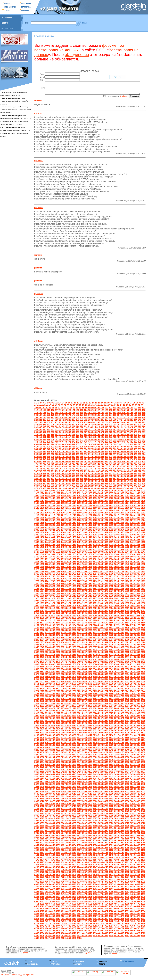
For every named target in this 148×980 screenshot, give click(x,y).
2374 (74, 653)
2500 (74, 668)
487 (135, 445)
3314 (47, 763)
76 (136, 409)
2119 (58, 624)
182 (102, 418)
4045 (137, 846)
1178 (79, 514)
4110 (37, 856)
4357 (122, 883)
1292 (127, 526)
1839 (132, 589)
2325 (37, 648)
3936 (116, 834)
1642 (90, 567)
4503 (116, 900)
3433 (122, 775)
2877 (68, 712)
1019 (127, 494)
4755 (116, 929)
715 (73, 467)
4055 (79, 849)
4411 (74, 890)
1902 (132, 597)
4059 (100, 849)
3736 (58, 812)
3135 (100, 741)
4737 (132, 927)
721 (98, 467)
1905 (37, 599)
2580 (53, 677)
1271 (127, 523)
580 (73, 455)
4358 (127, 883)
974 (139, 489)
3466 (74, 780)
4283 (63, 875)
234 (94, 423)
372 (106, 435)
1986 (132, 607)
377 (127, 435)
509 (115, 448)
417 (69, 440)
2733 (84, 695)
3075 (116, 734)
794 (65, 475)
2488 (122, 665)
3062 (47, 734)
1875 (100, 594)
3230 (47, 753)
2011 (42, 611)
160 (123, 416)
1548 (37, 558)
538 (123, 450)
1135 (74, 509)
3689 (143, 805)
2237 (127, 636)
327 (144, 431)
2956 (42, 721)
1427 (63, 543)
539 (127, 450)
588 (106, 455)
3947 (63, 836)
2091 (132, 619)
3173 (79, 746)
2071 (137, 616)
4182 (84, 863)
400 (110, 438)
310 (73, 431)
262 (98, 426)
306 (57, 431)
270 (131, 426)
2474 (47, 665)
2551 (122, 673)
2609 (95, 680)
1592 (47, 563)
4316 (127, 878)
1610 (143, 563)
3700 (90, 807)
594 (131, 455)
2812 (58, 704)
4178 (63, 863)
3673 (58, 805)
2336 (95, 648)
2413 (58, 658)
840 (144, 477)
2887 (122, 712)
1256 (47, 523)
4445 (143, 893)
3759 (68, 814)
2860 (90, 709)
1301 (63, 528)
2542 (74, 673)
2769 (53, 699)
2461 (90, 663)
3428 (95, 775)
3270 (37, 758)
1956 (84, 604)
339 (82, 433)
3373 (137, 768)
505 (98, 448)
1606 (122, 563)
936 (94, 487)
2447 (127, 660)
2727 (53, 695)
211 (110, 421)
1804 (58, 587)
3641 (111, 800)
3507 (68, 785)
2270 (79, 641)
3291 (37, 761)
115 (48, 413)
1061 (127, 499)
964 (98, 489)
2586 (84, 677)
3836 (143, 822)
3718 (74, 809)
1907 (47, 599)
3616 (90, 797)
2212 (106, 633)
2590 (106, 677)
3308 (127, 761)
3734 (47, 812)
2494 (42, 668)
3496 (122, 783)
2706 (53, 692)
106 (123, 411)
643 (110, 460)
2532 (132, 670)
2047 (122, 614)
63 (97, 409)
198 (57, 421)
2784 (132, 699)
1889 (63, 597)
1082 (127, 501)
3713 (47, 809)
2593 (122, 677)
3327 (116, 763)
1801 (42, 587)
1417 (122, 541)
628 (48, 460)
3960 (132, 836)
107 (127, 411)
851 (77, 479)
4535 (63, 905)
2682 (37, 690)
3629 (47, 800)
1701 (68, 575)
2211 (100, 633)
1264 (90, 523)
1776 (132, 582)
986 (77, 492)
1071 (68, 501)
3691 (42, 807)
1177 (74, 514)
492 (44, 448)
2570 (111, 675)
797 (77, 475)
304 (48, 431)
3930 (84, 834)
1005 (53, 494)
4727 (79, 927)
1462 (137, 545)
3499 (137, 783)
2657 (127, 685)
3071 (95, 734)
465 (44, 445)
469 (61, 445)
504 (94, 448)
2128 (106, 624)
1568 (143, 558)
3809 (111, 819)
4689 (100, 922)
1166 (127, 511)
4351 (90, 883)
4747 (74, 929)
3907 (74, 831)
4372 (90, 885)
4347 (68, 883)
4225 (90, 868)
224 (52, 423)
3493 (106, 783)
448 (86, 443)
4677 (37, 922)
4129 (137, 856)
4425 (37, 893)
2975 (143, 721)
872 (52, 482)
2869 (137, 709)
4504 (122, 900)
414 (57, 440)
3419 (47, 775)
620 (127, 457)
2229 (84, 636)
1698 (53, 575)
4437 (100, 893)
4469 (47, 897)
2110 (122, 621)
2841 (100, 707)
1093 (74, 504)
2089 (122, 619)
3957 (116, 836)
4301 (47, 878)
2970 (116, 721)
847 (61, 479)
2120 (63, 624)
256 (73, 426)
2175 (132, 629)
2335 (90, 648)
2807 (143, 702)
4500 (100, 900)
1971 (53, 607)
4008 (53, 844)
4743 (53, 929)
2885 (111, 712)
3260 (95, 756)
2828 (143, 704)
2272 (90, 641)
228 (69, 423)
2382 (116, 653)
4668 (100, 919)
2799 (100, 702)
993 (106, 492)
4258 (42, 873)
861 (119, 479)
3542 (143, 787)
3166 (42, 746)
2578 (42, 677)
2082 (84, 619)
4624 (90, 915)
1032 (84, 497)
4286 (79, 875)
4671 (116, 919)
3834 (132, 822)
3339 (68, 765)
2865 (116, 709)
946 (135, 487)
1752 (116, 580)
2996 (143, 724)
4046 (143, 846)
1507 (42, 553)
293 (115, 428)
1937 (95, 602)
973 (135, 489)
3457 (137, 778)
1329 (100, 531)
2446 (122, 660)
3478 (137, 780)
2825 (127, 704)
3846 (84, 824)
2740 (122, 695)
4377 (116, 885)
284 (77, 428)
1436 (111, 543)
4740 (37, 929)
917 (127, 484)
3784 (90, 817)
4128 (132, 856)
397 (98, 438)
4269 (100, 873)
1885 (42, 597)
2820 (100, 704)
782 (127, 472)
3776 (47, 817)
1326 (84, 531)
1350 (100, 533)
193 (36, 421)
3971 (79, 839)
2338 (106, 648)
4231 (122, 868)
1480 (122, 548)
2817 (84, 704)
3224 (127, 751)
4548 (132, 905)
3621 (116, 797)
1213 (42, 519)
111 (144, 411)
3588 (53, 795)
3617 (95, 797)
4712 (111, 924)
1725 (84, 577)
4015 (90, 844)
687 (69, 465)
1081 (122, 501)
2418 (84, 658)
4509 (37, 902)
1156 (74, 511)
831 (106, 477)
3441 (53, 778)
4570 (137, 907)
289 (98, 428)
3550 (74, 790)
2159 (47, 629)
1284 (84, 526)
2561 (63, 675)
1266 (100, 523)
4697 (143, 922)
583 (86, 455)
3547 (58, 790)
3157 (106, 743)
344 (102, 433)
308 (65, 431)
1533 (68, 555)
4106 (127, 853)
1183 (106, 514)
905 (77, 484)
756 (131, 470)
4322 (47, 880)
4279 (42, 875)
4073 (63, 851)
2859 (84, 709)
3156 (100, 743)
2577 (37, 677)
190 (135, 418)
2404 (122, 655)
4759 (137, 929)
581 (77, 455)
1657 (58, 570)
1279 (58, 526)
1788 (84, 585)
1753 (122, 580)
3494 (111, 783)
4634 (143, 915)
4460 (111, 895)
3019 (42, 729)
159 (119, 416)
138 (144, 413)
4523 (111, 902)
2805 (132, 702)
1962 (116, 604)
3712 (42, 809)
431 (127, 440)
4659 (53, 919)
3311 (143, 761)
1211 (143, 516)
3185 (143, 746)
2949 (116, 719)
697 (110, 465)
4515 (68, 902)
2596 (137, 677)
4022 (127, 844)
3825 (84, 822)
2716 (106, 692)
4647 (100, 917)
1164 (116, 511)
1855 (106, 592)
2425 (122, 658)
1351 (106, 533)
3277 (74, 758)
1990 (42, 609)
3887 (79, 829)
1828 (74, 589)
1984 (122, 607)
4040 (111, 846)
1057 (106, 499)
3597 (100, 795)
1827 (68, 589)
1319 (47, 531)
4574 (47, 910)
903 (69, 484)
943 (123, 487)
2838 (84, 707)
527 (77, 450)
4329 (84, 880)
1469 (63, 548)
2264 (47, 641)
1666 (106, 570)
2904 (100, 714)
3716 (63, 809)
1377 (132, 536)
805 (110, 475)
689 (77, 465)
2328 (53, 648)
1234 (42, 521)
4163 (95, 861)
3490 (90, 783)
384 (44, 438)
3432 (116, 775)
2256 (116, 638)
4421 (127, 890)
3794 (143, 817)
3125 (47, 741)
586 (98, 455)
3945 (53, 836)
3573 (84, 792)
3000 (53, 726)
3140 (127, 741)
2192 (111, 631)
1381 (42, 538)
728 (127, 467)
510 (119, 448)
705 (144, 465)
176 (77, 418)
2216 (127, 633)
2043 (100, 614)
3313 (42, 763)
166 (36, 418)
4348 (74, 883)
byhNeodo (39, 117)
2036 (63, 614)
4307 (79, 878)
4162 (90, 861)
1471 (74, 548)
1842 (37, 592)
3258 (84, 756)
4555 (58, 907)
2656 (122, 685)
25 (96, 406)
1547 (143, 555)
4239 (53, 871)
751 (110, 470)
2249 (79, 638)
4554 (53, 907)
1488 (53, 550)
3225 (132, 751)
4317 (132, 878)
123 (82, 413)
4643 (79, 917)
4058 (95, 849)
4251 (116, 871)
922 (36, 487)
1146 (132, 509)
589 (110, 455)
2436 (68, 660)
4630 (122, 915)
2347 (42, 651)
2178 (37, 631)
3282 (100, 758)
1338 (37, 533)
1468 (58, 548)
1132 (58, 509)
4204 (90, 866)
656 (52, 462)
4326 (68, 880)
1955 (79, 604)
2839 (90, 707)
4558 (74, 907)
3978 (116, 839)
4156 (58, 861)
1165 (122, 511)
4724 (63, 927)
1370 (95, 536)
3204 (132, 748)
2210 (95, 633)
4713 (116, 924)
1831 (90, 589)
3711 (37, 809)
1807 (74, 587)
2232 (100, 636)
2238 (132, 636)
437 (40, 443)
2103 (84, 621)
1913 (79, 599)
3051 (100, 731)
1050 (68, 499)
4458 (100, 895)
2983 (74, 724)
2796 (84, 702)
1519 (106, 553)
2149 (106, 626)
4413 (84, 890)
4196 (47, 866)
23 (90, 406)
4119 (84, 856)
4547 (127, 905)
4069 (42, 851)
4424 (143, 890)
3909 (84, 831)
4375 (106, 885)
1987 (137, 607)
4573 (42, 910)
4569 (132, 907)
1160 (95, 511)
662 (77, 462)
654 (44, 462)
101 (102, 411)
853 (86, 479)
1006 (58, 494)
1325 (79, 531)
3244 (122, 753)
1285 (90, 526)
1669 (122, 570)
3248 (143, 753)
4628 (111, 915)
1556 (79, 558)
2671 (90, 687)
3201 (116, 748)
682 (48, 465)
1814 (111, 587)
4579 (74, 910)
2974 (137, 721)
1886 (47, 597)
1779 (37, 585)
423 (94, 440)
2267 (63, 641)
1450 (74, 545)
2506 (106, 668)
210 (106, 421)
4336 (122, 880)
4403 (143, 888)
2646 (68, 685)
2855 (63, 709)
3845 (79, 824)
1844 (47, 592)
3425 (79, 775)
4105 (122, 853)
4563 (100, 907)
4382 (143, 885)
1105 (137, 504)
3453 (116, 778)
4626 (100, 915)
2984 (79, 724)
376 (123, 435)
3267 (132, 756)
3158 (111, 743)
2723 (143, 692)
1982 (111, 607)
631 (61, 460)
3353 (143, 765)
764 (52, 472)
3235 (74, 753)
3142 (137, 741)
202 (73, 421)
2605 (74, 680)
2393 (63, 655)
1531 (58, 555)
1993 (58, 609)
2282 (143, 641)
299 (139, 428)
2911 (137, 714)
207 (94, 421)
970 (123, 489)
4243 (74, 871)
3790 (122, 817)
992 (102, 492)
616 (110, 457)
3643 (122, 800)
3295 (58, 761)
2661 (37, 687)
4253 (127, 871)
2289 (68, 643)
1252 (137, 521)
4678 (42, 922)
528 (82, 450)
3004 (74, 726)
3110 (79, 739)
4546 (122, 905)
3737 (63, 812)
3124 (42, 741)
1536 (84, 555)
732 (144, 467)
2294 (95, 643)
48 (53, 409)
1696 (42, 575)
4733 (111, 927)
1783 (58, 585)
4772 (95, 932)
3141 (132, 741)
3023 (63, 729)
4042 (122, 846)
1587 (132, 560)
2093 (143, 619)
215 (127, 421)
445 (73, 443)
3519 (132, 785)
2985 (84, 724)
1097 (95, 504)
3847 (90, 824)
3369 (116, 768)
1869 (68, 594)
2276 (111, 641)
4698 (37, 924)
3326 (111, 763)
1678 (58, 572)
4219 (58, 868)
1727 (95, 577)
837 (131, 477)
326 (139, 431)
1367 (79, 536)
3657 (84, 802)
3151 (74, 743)
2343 (132, 648)
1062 (132, 499)
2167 (90, 629)
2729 (63, 695)
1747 (90, 580)
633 (69, 460)
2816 (79, 704)
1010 (79, 494)
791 (52, 475)
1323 (68, 531)
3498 (132, 783)
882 (94, 482)
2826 (132, 704)
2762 (127, 697)
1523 (127, 553)
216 (131, 421)
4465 (137, 895)
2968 (106, 721)
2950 (122, 719)
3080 (143, 734)
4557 (68, 907)
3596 (95, 795)
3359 (63, 768)
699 (119, 465)
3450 (100, 778)
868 (36, 482)
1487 (47, 550)
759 (144, 470)
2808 (37, 704)
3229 (42, 753)
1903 (137, 597)
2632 (106, 682)
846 (57, 479)
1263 (84, 523)
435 (144, 440)
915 (119, 484)
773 (90, 472)
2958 (53, 721)
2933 (143, 717)
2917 (58, 717)
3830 (111, 822)
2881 (90, 712)
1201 (90, 516)
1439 (127, 543)
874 (61, 482)
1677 (53, 572)
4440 (116, 893)
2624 (63, 682)
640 (98, 460)
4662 (68, 919)
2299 (122, 643)
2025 (116, 611)
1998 (84, 609)
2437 (74, 660)
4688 (95, 922)
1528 (42, 555)
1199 (79, 516)
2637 (132, 682)
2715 (100, 692)
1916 (95, 599)
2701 (137, 690)
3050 (95, 731)
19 (78, 406)
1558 (90, 558)
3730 (137, 809)
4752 (100, 929)
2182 (58, 631)
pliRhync (38, 271)
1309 (106, 528)
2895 (53, 714)
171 (57, 418)
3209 (47, 751)
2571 (116, 675)
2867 (127, 709)
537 (119, 450)
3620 (111, 797)
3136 (106, 741)
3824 (79, 822)
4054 (74, 849)
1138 (90, 509)
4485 (132, 897)
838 (135, 477)
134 (127, 413)
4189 (122, 863)
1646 (111, 567)
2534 (143, 670)
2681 (143, 687)
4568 (127, 907)
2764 (137, 697)
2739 (116, 695)
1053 (84, 499)
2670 (84, 687)
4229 (111, 868)
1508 (47, 553)
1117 (90, 506)
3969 (68, 839)
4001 (127, 841)
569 (139, 453)
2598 (37, 680)
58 (83, 409)
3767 (111, 814)
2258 (127, 638)
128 (102, 413)
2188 (90, 631)
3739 (74, 812)
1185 (116, 514)
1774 (122, 582)
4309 (90, 878)
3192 (68, 748)
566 (127, 453)
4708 (90, 924)
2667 (68, 687)
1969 (42, 607)
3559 (122, 790)
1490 (63, 550)
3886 (74, 829)
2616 (132, 680)
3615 (84, 797)
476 (90, 445)
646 (123, 460)
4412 (79, 890)
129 (106, 413)
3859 (42, 827)
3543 (37, 790)
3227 (143, 751)
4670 (111, 919)
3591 (68, 795)
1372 (106, 536)
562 (110, 453)
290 (102, 428)
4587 (116, 910)
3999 (116, 841)
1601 (95, 563)
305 (52, 431)
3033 (116, 729)
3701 (95, 807)
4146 (116, 858)
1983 (116, 607)
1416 (116, 541)
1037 (111, 497)
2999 (47, 726)
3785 (95, 817)
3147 (53, 743)
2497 (58, 668)
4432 (74, 893)
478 (98, 445)
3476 (127, 780)
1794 (116, 585)
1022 (143, 494)
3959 (127, 836)
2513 (143, 668)
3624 (132, 797)
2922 (84, 717)
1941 (116, 602)
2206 (74, 633)
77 (139, 409)
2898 (68, 714)
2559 (53, 675)
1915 (90, 599)
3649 (42, 802)
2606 (79, 680)
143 (52, 416)
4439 (111, 893)
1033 (90, 497)
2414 (63, 658)
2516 (47, 670)
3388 (106, 770)
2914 (42, 717)
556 (86, 453)
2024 (111, 611)
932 (77, 487)
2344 (137, 648)
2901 (84, 714)
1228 (122, 519)
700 (123, 465)
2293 (90, 643)
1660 (74, 570)
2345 (143, 648)
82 (44, 411)
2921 (79, 717)
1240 (74, 521)
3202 (122, 748)
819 (57, 477)
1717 (42, 577)
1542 (116, 555)
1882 (137, 594)
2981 (63, 724)
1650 (132, 567)
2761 (122, 697)
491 (40, 448)
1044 (37, 499)
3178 (106, 746)
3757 (58, 814)
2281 (137, 641)
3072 (100, 734)
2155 (137, 626)
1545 (132, 555)
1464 (37, 548)
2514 (37, 670)
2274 (100, 641)
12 (57, 406)
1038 (116, 497)
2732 (79, 695)
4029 (53, 846)
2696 (111, 690)
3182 (127, 746)
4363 (42, 885)
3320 (79, 763)
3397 (42, 773)
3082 (42, 736)
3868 (90, 827)
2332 (74, 648)
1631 (143, 565)
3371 (127, 768)
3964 (42, 839)
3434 (127, 775)
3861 (53, 827)
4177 (58, 863)
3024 (68, 729)
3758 (63, 814)
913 (110, 484)
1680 (68, 572)
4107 (132, 853)
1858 (122, 592)
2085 (100, 619)
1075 (90, 501)
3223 (122, 751)
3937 (122, 834)
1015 (106, 494)
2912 (143, 714)
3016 (137, 726)
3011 (111, 726)
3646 (137, 800)
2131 (122, 624)
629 (52, 460)
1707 (100, 575)
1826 (63, 589)
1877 (111, 594)
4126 (122, 856)
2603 (63, 680)
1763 (63, 582)
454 (110, 443)
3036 (132, 729)
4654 (137, 917)
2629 (90, 682)
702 (131, 465)
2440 (90, 660)
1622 (95, 565)
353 (139, 433)
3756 (53, 814)
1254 (37, 523)
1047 (53, 499)
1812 (100, 587)
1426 (58, 543)
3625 (137, 797)
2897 (63, 714)
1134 (68, 509)
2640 (37, 685)
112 (36, 413)
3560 (127, 790)
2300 (127, 643)
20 (81, 406)
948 (144, 487)
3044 (63, 731)
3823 (74, 822)
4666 (90, 919)
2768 (47, 699)
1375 (122, 536)
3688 (137, 805)
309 (69, 431)
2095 (42, 621)
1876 (106, 594)
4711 (106, 924)
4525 (122, 902)
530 (90, 450)
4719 (37, 927)
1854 (100, 592)
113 (40, 413)
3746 (111, 812)
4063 (122, 849)
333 (57, 433)
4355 (111, 883)
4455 (84, 895)
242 (127, 423)
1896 (100, 597)
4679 (47, 922)
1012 (90, 494)
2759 (111, 697)
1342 (58, 533)
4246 (90, 871)
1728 (100, 577)
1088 (47, 504)
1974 (68, 607)
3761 (79, 814)
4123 (106, 856)
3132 (84, 741)
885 (106, 482)
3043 (58, 731)
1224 (100, 519)
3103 (42, 739)
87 (59, 411)
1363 (58, 536)
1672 (137, 570)
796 (73, 475)
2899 (74, 714)
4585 (106, 910)
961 (86, 489)
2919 (68, 717)
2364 (132, 651)
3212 (63, 751)
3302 (95, 761)
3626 (143, 797)
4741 (42, 929)
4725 (68, 927)
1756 (137, 580)
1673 (143, 570)
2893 (42, 714)
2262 (37, 641)
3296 (63, 761)
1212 (37, 519)
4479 (100, 897)
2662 (42, 687)
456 (119, 443)
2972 (127, 721)
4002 (132, 841)
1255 (42, 523)
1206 (116, 516)
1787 (79, 585)
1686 (100, 572)
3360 (68, 768)
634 (73, 460)
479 (102, 445)
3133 (90, 741)
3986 (47, 841)
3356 (47, 768)
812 (139, 475)
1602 (100, 563)
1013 (95, 494)
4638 (53, 917)
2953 (137, 719)
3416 (143, 773)
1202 (95, 516)
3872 (111, 827)
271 (135, 426)
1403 (47, 541)
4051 (58, 849)
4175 (47, 863)
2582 (63, 677)
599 (40, 457)
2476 (58, 665)
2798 (95, 702)
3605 (143, 795)
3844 (74, 824)
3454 (122, 778)
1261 (74, 523)
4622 (79, 915)
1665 (100, 570)
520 (48, 450)
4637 (47, 917)
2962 (74, 721)
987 (82, 492)
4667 (95, 919)
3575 (95, 792)
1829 (79, 589)
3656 (79, 802)
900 (57, 484)
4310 (95, 878)
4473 (68, 897)
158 (115, 416)
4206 (100, 866)
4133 (47, 858)
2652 (100, 685)
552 (69, 453)
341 (90, 433)
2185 (74, 631)
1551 (53, 558)
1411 (90, 541)
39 (137, 406)
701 (127, 465)
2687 (63, 690)
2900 (79, 714)
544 (36, 453)
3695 (63, 807)
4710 (100, 924)
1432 (90, 543)
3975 (100, 839)
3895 (122, 829)
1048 (58, 499)
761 (40, 472)
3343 (90, 765)
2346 (37, 651)
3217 (90, 751)
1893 (84, 597)
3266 (127, 756)
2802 (116, 702)
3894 (116, 829)
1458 (116, 545)
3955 (106, 836)
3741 (84, 812)
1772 (111, 582)
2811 (53, 704)
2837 (79, 707)
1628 (127, 565)
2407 (137, 655)
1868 (63, 594)
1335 (132, 531)
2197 (137, 631)
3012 (116, 726)
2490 (132, 665)
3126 (53, 741)
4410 (68, 890)
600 (44, 457)
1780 (42, 585)
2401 (106, 655)
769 (73, 472)
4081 (106, 851)
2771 (63, 699)
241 (123, 423)
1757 (143, 580)
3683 (111, 805)
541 (135, 450)
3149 (63, 743)
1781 (47, 585)
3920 (143, 831)
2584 (74, 677)
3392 (127, 770)
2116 (42, 624)
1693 (137, 572)
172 (61, 418)
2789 (47, 702)
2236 (122, 636)
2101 (74, 621)
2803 (122, 702)
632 (65, 460)
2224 (58, 636)
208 (98, 421)
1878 (116, 594)
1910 (63, 599)
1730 (111, 577)
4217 (47, 868)
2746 (42, 697)
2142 (68, 626)
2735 (95, 695)
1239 (68, 521)
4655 (143, 917)
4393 (90, 888)
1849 (74, 592)
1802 (47, 587)
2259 (132, 638)
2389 (42, 655)
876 (69, 482)
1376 (127, 536)
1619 (79, 565)
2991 (116, 724)
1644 (100, 567)
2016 (68, 611)
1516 (90, 553)
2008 (137, 609)
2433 (53, 660)
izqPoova (38, 258)
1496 (95, 550)
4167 (116, 861)
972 (131, 489)
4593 (37, 912)
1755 (132, 580)
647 (127, 460)
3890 (95, 829)
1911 (68, 599)
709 (48, 467)
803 (102, 475)
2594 (127, 677)
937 (98, 487)
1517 (95, 553)
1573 (58, 560)
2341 (122, 648)
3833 (127, 822)
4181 (79, 863)
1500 (116, 550)
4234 (137, 868)
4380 (132, 885)
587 (102, 455)
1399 (137, 538)
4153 (42, 861)
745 (86, 470)
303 (44, 431)
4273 (122, 873)
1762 (58, 582)
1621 (90, 565)
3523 (42, 787)
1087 (42, 504)
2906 (111, 714)
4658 (47, 919)
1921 (122, 599)
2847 (132, 707)
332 (52, 433)
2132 (127, 624)
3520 (137, 785)
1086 (37, 504)
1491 (68, 550)
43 (38, 409)
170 (52, 418)
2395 (74, 655)
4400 (127, 888)
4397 (111, 888)
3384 (84, 770)
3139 (122, 741)
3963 (37, 839)
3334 (42, 765)
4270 (106, 873)
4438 (106, 893)
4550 (143, 905)
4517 (79, 902)
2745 (37, 697)
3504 (53, 785)
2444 (111, 660)
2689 (74, 690)
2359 (106, 651)
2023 (106, 611)
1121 (111, 506)
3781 (74, 817)
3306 (116, 761)
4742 (47, 929)
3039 (37, 731)
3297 (68, 761)
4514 (63, 902)
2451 (37, 663)
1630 (137, 565)
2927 (111, 717)
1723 (74, 577)
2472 (37, 665)
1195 (58, 516)
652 (36, 462)
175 (73, 418)
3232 (58, 753)
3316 (58, 763)
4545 (116, 905)
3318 (68, 763)
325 (135, 431)
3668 (143, 802)
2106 (100, 621)
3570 (68, 792)
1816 (122, 587)
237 (106, 423)
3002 (63, 726)
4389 (68, 888)
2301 (132, 643)
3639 (100, 800)
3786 (100, 817)
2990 (111, 724)
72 (124, 409)
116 (52, 413)
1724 (79, 577)
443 (65, 443)
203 (77, 421)
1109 (47, 506)
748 (98, 470)
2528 (111, 670)
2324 (143, 646)
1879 (122, 594)
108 (131, 411)
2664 (53, 687)
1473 (84, 548)
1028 (63, 497)
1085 (143, 501)
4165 (106, 861)
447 (82, 443)
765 (57, 472)
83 (47, 411)
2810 (47, 704)
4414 (90, 890)
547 (48, 453)
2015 (63, 611)
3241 (106, 753)
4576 (58, 910)
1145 (127, 509)
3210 (53, 751)
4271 (111, 873)
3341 (79, 765)
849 (69, 479)
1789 (90, 585)
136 (135, 413)
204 (82, 421)
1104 (132, 504)
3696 (68, 807)
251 (52, 426)
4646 (95, 917)
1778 (143, 582)
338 (77, 433)
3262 (106, 756)
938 (102, 487)
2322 (132, 646)
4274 (127, 873)
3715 (58, 809)
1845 (53, 592)
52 (65, 409)
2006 (127, 609)
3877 (137, 827)
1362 (53, 536)
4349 (79, 883)
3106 (58, 739)
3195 (84, 748)
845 (52, 479)
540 (131, 450)
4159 (74, 861)
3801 (68, 819)
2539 (58, 673)
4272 (116, 873)
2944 (90, 719)
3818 (47, 822)
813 (144, 475)
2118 (53, 624)
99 (94, 411)
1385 (63, 538)
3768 (116, 814)
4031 (63, 846)
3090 (84, 736)
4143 (100, 858)
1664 (95, 570)
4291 (106, 875)
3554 (95, 790)
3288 (132, 758)
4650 (116, 917)
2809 (42, 704)
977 (40, 492)
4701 (53, 924)
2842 (106, 707)
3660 (100, 802)
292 (110, 428)
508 (110, 448)
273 (144, 426)
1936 (90, 602)
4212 (132, 866)
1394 (111, 538)
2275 (106, 641)
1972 (58, 607)
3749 (127, 812)
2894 (47, 714)
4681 (58, 922)
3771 (132, 814)
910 (98, 484)
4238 (47, 871)
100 (98, 411)
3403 (74, 773)
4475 (79, 897)
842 (40, 479)
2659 (137, 685)
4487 (143, 897)
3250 (42, 756)
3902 (47, 831)
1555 (74, 558)
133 (123, 413)
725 (115, 467)
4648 (106, 917)
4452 (68, 895)
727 (123, 467)
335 (65, 433)
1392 (100, 538)
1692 (132, 572)
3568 (58, 792)
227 (65, 423)
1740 (53, 580)
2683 (42, 690)
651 (144, 460)
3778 (58, 817)
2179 (42, 631)
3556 (106, 790)
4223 (79, 868)
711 (57, 467)
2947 (106, 719)
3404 (79, 773)
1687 (106, 572)
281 (65, 428)
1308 (100, 528)
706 (36, 467)
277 (48, 428)
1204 (106, 516)
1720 (58, 577)
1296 (37, 528)
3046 (74, 731)
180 (94, 418)
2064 (100, 616)
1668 (116, 570)
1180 (90, 514)
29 (107, 406)
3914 (111, 831)
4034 (79, 846)
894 (144, 482)
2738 (111, 695)
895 (36, 484)
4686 (84, 922)
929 (65, 487)
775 (98, 472)
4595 (47, 912)
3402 (68, 773)
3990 (68, 841)
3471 (100, 780)
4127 (127, 856)
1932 (68, 602)
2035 (58, 614)
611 (90, 457)
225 (57, 423)
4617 (53, 915)
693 (94, 465)
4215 (37, 868)
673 (123, 462)
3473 (111, 780)
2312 (79, 646)
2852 (47, 709)
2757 (100, 697)
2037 (68, 614)
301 (36, 431)
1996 (74, 609)
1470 (68, 548)
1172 (47, 514)
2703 (37, 692)
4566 (116, 907)
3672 (53, 805)
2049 (132, 614)
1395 (116, 538)
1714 (137, 575)
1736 (143, 577)
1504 (137, 550)
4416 (100, 890)
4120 (90, 856)
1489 (58, 550)
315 (94, 431)
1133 (63, 509)
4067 (143, 849)
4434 (84, 893)
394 (86, 438)
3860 (47, 827)
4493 (63, 900)
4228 (106, 868)
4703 (63, 924)
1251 (132, 521)
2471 (143, 663)
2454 (53, 663)
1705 (90, 575)
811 (135, 475)
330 (44, 433)
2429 (143, 658)
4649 (111, 917)
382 (36, 438)
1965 (132, 604)
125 (90, 413)
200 (65, 421)
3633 (68, 800)
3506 (63, 785)
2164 (74, 629)
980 (52, 492)
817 (48, 477)
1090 (58, 504)
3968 (63, 839)
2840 (95, 707)
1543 (122, 555)
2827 (137, 704)
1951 (58, 604)
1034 (95, 497)
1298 (47, 528)
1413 (100, 541)
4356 (116, 883)
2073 (37, 619)
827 (90, 477)
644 (115, 460)
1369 (90, 536)
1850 (79, 592)
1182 (100, 514)
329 (40, 433)
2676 (116, 687)
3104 (47, 739)
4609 (122, 912)
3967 (58, 839)
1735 (137, 577)
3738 (68, 812)
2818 (90, 704)
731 (139, 467)
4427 (47, 893)
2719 (122, 692)
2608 (90, 680)
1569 (37, 560)
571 (36, 455)
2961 (68, 721)
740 (65, 470)
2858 (79, 709)
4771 (90, 932)
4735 (122, 927)
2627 (79, 682)
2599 (42, 680)
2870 (143, 709)
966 (106, 489)
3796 (42, 819)
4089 (37, 853)
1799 (143, 585)
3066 (68, 734)
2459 (79, 663)
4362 (37, 885)
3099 (132, 736)
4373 (95, 885)
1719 (53, 577)
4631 (127, 915)
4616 (47, 915)
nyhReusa (38, 344)
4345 (58, 883)
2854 (58, 709)
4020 (116, 844)
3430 (106, 775)
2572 (122, 675)
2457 (68, 663)
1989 (37, 609)
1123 (122, 506)
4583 (95, 910)
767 (65, 472)
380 (139, 435)
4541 (95, 905)
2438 (79, 660)
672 (119, 462)
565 (123, 453)
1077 (100, 501)
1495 (90, 550)
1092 (68, 504)
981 (57, 492)
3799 (58, 819)
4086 (132, 851)
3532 (90, 787)
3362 (79, 768)
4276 (137, 873)
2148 (100, 626)
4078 (90, 851)
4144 (106, 858)
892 (135, 482)
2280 (132, 641)
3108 (68, 739)
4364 (47, 885)
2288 (63, 643)
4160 (79, 861)
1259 (63, 523)
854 (90, 479)
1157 (79, 511)
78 (142, 409)
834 (119, 477)
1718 (47, 577)
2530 (122, 670)
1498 (106, 550)
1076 (95, 501)
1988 (143, 607)
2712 (84, 692)
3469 (90, 780)
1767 (84, 582)
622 (135, 457)
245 (139, 423)
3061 (42, 734)
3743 (95, 812)
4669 (106, 919)
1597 (74, 563)
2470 (137, 663)
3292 (42, 761)
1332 (116, 531)
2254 (106, 638)
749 (102, 470)
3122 (143, 739)
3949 (74, 836)
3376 (42, 770)
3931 (90, 834)
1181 (95, 514)
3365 (95, 768)
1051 (74, 499)
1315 (137, 528)
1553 (63, 558)
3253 (58, 756)
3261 (100, 756)
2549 (111, 673)
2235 (116, 636)
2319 (116, 646)
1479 (116, 548)
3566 (47, 792)
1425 (53, 543)
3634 (74, 800)
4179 (68, 863)
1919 (111, 599)
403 (123, 438)
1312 (122, 528)
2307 (53, 646)
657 (57, 462)
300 (144, 428)
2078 (63, 619)
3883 (58, 829)
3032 (111, 729)
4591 (137, 910)
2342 (127, 648)
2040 (84, 614)
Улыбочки (129, 99)
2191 (106, 631)
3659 (95, 802)
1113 (68, 506)
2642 (47, 685)
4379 (127, 885)
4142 (95, 858)
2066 (111, 616)
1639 (74, 567)
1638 (68, 567)
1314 (132, 528)
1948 (42, 604)
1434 (100, 543)
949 (36, 489)
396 (94, 438)
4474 (74, 897)
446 (77, 443)
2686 (58, 690)
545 (40, 453)
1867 (58, 594)
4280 (47, 875)
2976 (37, 724)
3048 (84, 731)
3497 (127, 783)
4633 (137, 915)
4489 (42, 900)
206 (90, 421)
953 (52, 489)
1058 (111, 499)
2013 (53, 611)
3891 (100, 829)
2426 (127, 658)
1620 (84, 565)
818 (52, 477)
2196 (132, 631)
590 (115, 455)
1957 (90, 604)
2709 (68, 692)
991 (98, 492)
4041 (116, 846)
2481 (84, 665)
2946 (100, 719)
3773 (143, 814)
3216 (84, 751)
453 (106, 443)
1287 (100, 526)
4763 (47, 932)
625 (36, 460)
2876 (63, 712)
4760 (143, 929)
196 (48, 421)
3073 (106, 734)
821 (65, 477)
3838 (42, 824)
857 (102, 479)
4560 (84, 907)
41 (143, 406)
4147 (122, 858)
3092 (95, 736)
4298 (143, 875)
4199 (63, 866)
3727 (122, 809)
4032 (68, 846)
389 (65, 438)
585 (94, 455)
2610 (100, 680)
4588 (122, 910)
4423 (137, 890)
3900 (37, 831)
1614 (53, 565)
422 (90, 440)
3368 (111, 768)
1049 (63, 499)
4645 (90, 917)
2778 (100, 699)
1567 (137, 558)
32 (116, 406)
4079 (95, 851)
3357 (53, 768)
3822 (68, 822)
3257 (79, 756)
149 (77, 416)
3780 (68, 817)
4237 (42, 871)
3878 (143, 827)
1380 (37, 538)
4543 (106, 905)
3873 (116, 827)
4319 (143, 878)
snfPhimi (38, 104)
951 (44, 489)
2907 (116, 714)
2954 (143, 719)
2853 (53, 709)
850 (73, 479)
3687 (132, 805)
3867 (84, 827)
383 (40, 438)
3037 (137, 729)
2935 (42, 719)
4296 (132, 875)
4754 (111, 929)
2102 (79, 621)
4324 (58, 880)
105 (119, 411)
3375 (37, 770)
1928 (47, 602)
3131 (79, 741)
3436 (137, 775)
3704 (111, 807)
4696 (137, 922)
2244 (53, 638)
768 (69, 472)
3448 (90, 778)
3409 (106, 773)
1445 (47, 545)
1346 (79, 533)
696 (106, 465)
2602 (58, 680)
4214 (143, 866)
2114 (143, 621)
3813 (132, 819)
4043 (127, 846)
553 (73, 453)
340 (86, 433)
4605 (100, 912)
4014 (84, 844)
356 (40, 435)
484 (123, 445)
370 (98, 435)
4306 (74, 878)
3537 (116, 787)
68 (112, 409)
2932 (137, 717)
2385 (132, 653)
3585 (37, 795)
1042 (137, 497)
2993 (127, 724)
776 (102, 472)
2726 (47, 695)
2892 (37, 714)
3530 (79, 787)
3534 (100, 787)
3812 (127, 819)
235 (98, 423)
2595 (132, 677)
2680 (137, 687)
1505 (143, 550)
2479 (74, 665)
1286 (95, 526)
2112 (132, 621)
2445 (116, 660)
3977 (111, 839)
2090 (127, 619)
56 (77, 409)
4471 (58, 897)
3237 (84, 753)
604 (61, 457)
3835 (137, 822)
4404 (37, 890)
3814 (137, 819)
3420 (53, 775)
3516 (116, 785)
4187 (111, 863)
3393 (132, 770)
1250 (127, 521)
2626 (74, 682)
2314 (90, 646)
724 (110, 467)
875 (65, 482)
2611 (106, 680)
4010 (63, 844)
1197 (68, 516)
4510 (42, 902)
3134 (95, 741)
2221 (42, 636)
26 (99, 406)
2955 (37, 721)
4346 (63, 883)
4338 (132, 880)
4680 (53, 922)
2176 (137, 629)
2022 (100, 611)
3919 (137, 831)
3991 (74, 841)
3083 (47, 736)
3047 (79, 731)
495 (57, 448)
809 (127, 475)
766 (61, 472)
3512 (95, 785)
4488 (37, 900)
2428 (137, 658)
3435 (132, 775)
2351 (63, 651)
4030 (58, 846)
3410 (111, 773)
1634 (47, 567)
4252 (122, 871)
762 (44, 472)
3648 (37, 802)
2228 (79, 636)
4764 (53, 932)
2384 (127, 653)
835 (123, 477)
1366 (74, 536)
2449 (137, 660)
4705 (74, 924)
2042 (95, 614)
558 (94, 453)
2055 (53, 616)
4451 (63, 895)
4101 (100, 853)
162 (131, 416)
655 (48, 462)
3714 (53, 809)
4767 (68, 932)
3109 (74, 739)
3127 (58, 741)
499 (73, 448)
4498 (90, 900)
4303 (58, 878)
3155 (95, 743)
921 (144, 484)
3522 (37, 787)
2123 (79, 624)
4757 (127, 929)
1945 (137, 602)
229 (73, 423)
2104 (90, 621)
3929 (79, 834)
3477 (132, 780)
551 (65, 453)
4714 (122, 924)
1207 (122, 516)
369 (94, 435)
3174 (84, 746)
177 (82, 418)
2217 (132, 633)
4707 (84, 924)
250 (48, 426)
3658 (90, 802)
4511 (47, 902)
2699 (127, 690)
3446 (79, 778)
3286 (122, 758)
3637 (90, 800)
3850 (106, 824)
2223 (53, 636)
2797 (90, 702)
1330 (106, 531)
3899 (143, 829)
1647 (116, 567)
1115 (79, 506)
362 (65, 435)
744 (82, 470)
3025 (74, 729)
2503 (90, 668)
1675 (42, 572)
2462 (95, 663)
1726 (90, 577)
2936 (47, 719)
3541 (137, 787)
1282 (74, 526)
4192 (137, 863)
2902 (90, 714)
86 (56, 411)
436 (36, 443)
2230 (90, 636)
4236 (37, 871)
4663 (74, 919)
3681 (100, 805)
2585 (79, 677)
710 (52, 467)
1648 (122, 567)
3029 (95, 729)
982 (61, 492)
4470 (53, 897)
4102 (106, 853)
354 (144, 433)
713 (65, 467)
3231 (53, 753)
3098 (127, 736)
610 (86, 457)
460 (135, 443)
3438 (37, 778)
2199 (37, 633)
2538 (53, 673)
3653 (63, 802)
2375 (79, 653)
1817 (127, 587)
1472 (79, 548)
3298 (74, 761)
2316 (100, 646)
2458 (74, 663)
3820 (58, 822)
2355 (84, 651)
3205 (137, 748)
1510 (58, 553)
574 (48, 455)
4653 (132, 917)
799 (86, 475)
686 (65, 465)
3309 (132, 761)
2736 (100, 695)
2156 (143, 626)
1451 (79, 545)
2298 (116, 643)
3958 (122, 836)
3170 (63, 746)
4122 (100, 856)
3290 (143, 758)
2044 (106, 614)
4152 (37, 861)
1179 (84, 514)
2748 (53, 697)
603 (57, 457)
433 (135, 440)
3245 (127, 753)
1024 (42, 497)
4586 (111, 910)
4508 (143, 900)
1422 (37, 543)
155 (102, 416)
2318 (111, 646)
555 (82, 453)
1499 (111, 550)
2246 (63, 638)
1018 (122, 494)
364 (73, 435)
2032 (42, 614)
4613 (143, 912)
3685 (122, 805)
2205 (68, 633)
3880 (42, 829)
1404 (53, 541)
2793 (68, 702)
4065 (132, 849)
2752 (74, 697)
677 (139, 462)
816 (44, 477)
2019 (84, 611)
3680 (95, 805)
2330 (63, 648)
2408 (143, 655)
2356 (90, 651)
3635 (79, 800)
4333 (106, 880)
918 (131, 484)
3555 (100, 790)
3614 (79, 797)
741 (69, 470)
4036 (90, 846)
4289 (95, 875)
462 (144, 443)
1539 (100, 555)
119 (65, 413)
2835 (68, 707)
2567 (95, 675)
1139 (95, 509)
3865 (74, 827)
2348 (47, 651)
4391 (79, 888)
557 (90, 453)
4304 (63, 878)
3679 (90, 805)
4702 (58, 924)
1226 (111, 519)
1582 (106, 560)
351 (131, 433)
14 (63, 406)
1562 (111, 558)
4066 (137, 849)
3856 (137, 824)
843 (44, 479)
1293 (132, 526)
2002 (106, 609)
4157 (63, 861)
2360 (111, 651)
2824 (122, 704)
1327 (90, 531)
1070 (63, 501)
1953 (68, 604)
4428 (53, 893)
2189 (95, 631)
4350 (84, 883)
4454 (79, 895)
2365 (137, 651)
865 (135, 479)
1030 (74, 497)
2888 (127, 712)
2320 (122, 646)
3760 (74, 814)
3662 (111, 802)
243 (131, 423)
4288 (90, 875)
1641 (84, 567)
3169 (58, 746)
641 (102, 460)
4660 (58, 919)
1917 (100, 599)
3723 (100, 809)
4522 (106, 902)
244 (135, 423)
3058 (137, 731)
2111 (127, 621)
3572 (79, 792)
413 (52, 440)
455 (115, 443)
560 (102, 453)
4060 (106, 849)
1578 (84, 560)
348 (119, 433)
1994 (63, 609)
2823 (116, 704)
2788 (42, 702)
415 (61, 440)
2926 (106, 717)
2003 (111, 609)
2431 (42, 660)
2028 (132, 611)
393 (82, 438)
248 (40, 426)
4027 (42, 846)
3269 (143, 756)
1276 (42, 526)
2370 (53, 653)
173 (65, 418)
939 (106, 487)
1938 (100, 602)
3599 (111, 795)
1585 (122, 560)
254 (65, 426)
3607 (42, 797)
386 (52, 438)
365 (77, 435)
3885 (68, 829)
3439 (42, 778)
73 (127, 409)
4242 (68, 871)
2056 (58, 616)
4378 (122, 885)
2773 (74, 699)
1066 (42, 501)
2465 (111, 663)
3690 (37, 807)
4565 (111, 907)
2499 (68, 668)
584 (90, 455)
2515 (42, 670)
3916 (122, 831)
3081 (37, 736)
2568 (100, 675)
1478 (111, 548)
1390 (90, 538)
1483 (137, 548)
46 (47, 409)
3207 (37, 751)
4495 (74, 900)
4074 (68, 851)
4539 (84, 905)
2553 (132, 673)
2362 (122, 651)
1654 (42, 570)
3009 (100, 726)
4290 (100, 875)
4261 (58, 873)
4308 (84, 878)
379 (135, 435)
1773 (116, 582)
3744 (100, 812)
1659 (68, 570)
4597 (58, 912)
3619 (106, 797)
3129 (68, 741)
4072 (58, 851)
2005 (122, 609)
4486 (137, 897)
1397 (127, 538)
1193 (47, 516)
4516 (74, 902)
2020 (90, 611)
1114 (74, 506)
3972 (84, 839)
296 (127, 428)
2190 (100, 631)
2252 (95, 638)
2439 (84, 660)
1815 (116, 587)
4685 (79, 922)
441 (57, 443)
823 (73, 477)
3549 (68, 790)
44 (41, 409)
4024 (137, 844)
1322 (63, 531)
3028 (90, 729)
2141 (63, 626)
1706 (95, 575)
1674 (37, 572)
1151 (47, 511)
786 (144, 472)
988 (86, 492)
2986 (90, 724)
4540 (90, 905)
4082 (111, 851)
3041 (47, 731)
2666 (63, 687)
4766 (63, 932)
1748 (95, 580)
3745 (106, 812)
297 (131, 428)
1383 (53, 538)
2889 (132, 712)
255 (69, 426)
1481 (127, 548)
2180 (47, 631)
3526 (58, 787)
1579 (90, 560)
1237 (58, 521)
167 (40, 418)
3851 (111, 824)
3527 (63, 787)
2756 (95, 697)
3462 (53, 780)
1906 (42, 599)
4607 (111, 912)
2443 (106, 660)
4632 (132, 915)
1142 (111, 509)
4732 (106, 927)
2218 (137, 633)
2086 (106, 619)
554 (77, 453)
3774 (37, 817)
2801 (111, 702)
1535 (79, 555)
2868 (132, 709)
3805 (90, 819)
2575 (137, 675)
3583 (137, 792)
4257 (37, 873)
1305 (84, 528)
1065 (37, 501)
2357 (95, 651)
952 (48, 489)
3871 (106, 827)
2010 (37, 611)
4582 (90, 910)
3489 (84, 783)
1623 (100, 565)
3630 (53, 800)
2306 (47, 646)
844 (48, 479)
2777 (95, 699)
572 (40, 455)
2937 (53, 719)
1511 (63, 553)
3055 (122, 731)
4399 (122, 888)
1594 (58, 563)
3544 (42, 790)
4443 (132, 893)
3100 (137, 736)
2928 (116, 717)
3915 (116, 831)
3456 (132, 778)
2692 (90, 690)
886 (110, 482)
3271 (42, 758)
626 (40, 460)
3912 (100, 831)
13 (60, 406)
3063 (53, 734)
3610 (58, 797)
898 (48, 484)
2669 (79, 687)
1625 (111, 565)
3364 (90, 768)
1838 (127, 589)
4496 (79, 900)
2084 (95, 619)
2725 (42, 695)
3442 (58, 778)
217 (135, 421)
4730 (95, 927)
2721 (132, 692)
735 (44, 470)
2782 (122, 699)
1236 (53, 521)
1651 (137, 567)
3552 (84, 790)
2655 (116, 685)
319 (110, 431)
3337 (58, 765)
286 (86, 428)
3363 (84, 768)
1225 (106, 519)
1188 (132, 514)
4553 (47, 907)
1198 (74, 516)
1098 (100, 504)
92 (74, 411)
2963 (79, 721)
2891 (143, 712)
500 (77, 448)
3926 (63, 834)
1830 (84, 589)
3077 (127, 734)
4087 (137, 851)
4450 (58, 895)
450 (94, 443)
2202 (53, 633)
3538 (122, 787)
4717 (137, 924)
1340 (47, 533)
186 (119, 418)
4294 (122, 875)
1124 (127, 506)
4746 (68, 929)
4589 (127, 910)
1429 (74, 543)
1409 (79, 541)
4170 (132, 861)
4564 (106, 907)
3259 (90, 756)
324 (131, 431)
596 (139, 455)
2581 (58, 677)
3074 (111, 734)
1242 (84, 521)
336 (69, 433)
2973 (132, 721)
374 (115, 435)
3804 (84, 819)
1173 (53, 514)
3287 (127, 758)
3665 (127, 802)
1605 (116, 563)
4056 (84, 849)
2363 (127, 651)
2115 (37, 624)
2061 (84, 616)
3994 (90, 841)
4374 (100, 885)
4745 (63, 929)
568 (135, 453)
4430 (63, 893)
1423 (42, 543)
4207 (106, 866)
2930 (127, 717)
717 (82, 467)
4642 (74, 917)
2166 (84, 629)
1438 (122, 543)
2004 (116, 609)
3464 (63, 780)
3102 (37, 739)
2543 (79, 673)
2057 (63, 616)
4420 (122, 890)
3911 (95, 831)
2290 (74, 643)
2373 (68, 653)
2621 (47, 682)
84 (50, 411)
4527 (132, 902)
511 (123, 448)
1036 (106, 497)
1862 (143, 592)
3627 (37, 800)
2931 (132, 717)
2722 (137, 692)
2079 (68, 619)
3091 (90, 736)
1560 (100, 558)
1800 (37, 587)
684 (57, 465)
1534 (74, 555)
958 (73, 489)
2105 (95, 621)
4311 (100, 878)
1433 (95, 543)
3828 (100, 822)
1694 (143, 572)
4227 (100, 868)
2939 (63, 719)
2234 (111, 636)
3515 (111, 785)
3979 (122, 839)
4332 (100, 880)
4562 (95, 907)
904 (73, 484)
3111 (84, 739)
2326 (42, 648)
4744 (58, 929)
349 (123, 433)
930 (69, 487)
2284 (42, 643)
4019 (111, 844)
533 (102, 450)
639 (94, 460)
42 (35, 409)
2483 (95, 665)
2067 (116, 616)
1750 (106, 580)
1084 (137, 501)
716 (77, 467)
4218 (53, 868)
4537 (74, 905)
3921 (37, 834)
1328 (95, 531)
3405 (84, 773)
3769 (122, 814)
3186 (37, 748)
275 (40, 428)
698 (115, 465)
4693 (122, 922)
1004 (47, 494)
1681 (74, 572)
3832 (122, 822)
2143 (74, 626)
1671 (132, 570)
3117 (116, 739)
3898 (137, 829)
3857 (143, 824)
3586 (42, 795)
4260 (53, 873)
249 (44, 426)
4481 (111, 897)
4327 (74, 880)
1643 (95, 567)
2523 (84, 670)
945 (131, 487)
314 (90, 431)
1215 (53, 519)
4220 (63, 868)
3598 (106, 795)
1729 (106, 577)
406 (135, 438)
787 (36, 475)
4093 (58, 853)
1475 (95, 548)
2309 (63, 646)
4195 (42, 866)
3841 (58, 824)
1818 (132, 587)
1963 (122, 604)
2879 (79, 712)
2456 (63, 663)
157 (110, 416)
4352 (95, 883)
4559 (79, 907)
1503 (132, 550)
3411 (116, 773)
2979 (53, 724)
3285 (116, 758)
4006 (42, 844)
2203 (58, 633)
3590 (63, 795)
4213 (137, 866)
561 (106, 453)
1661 (79, 570)
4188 (116, 863)
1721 (63, 577)
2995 (137, 724)
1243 (90, 521)
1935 (84, 602)
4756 (122, 929)
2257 (122, 638)
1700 (63, 575)
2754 (84, 697)
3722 (95, 809)
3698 (79, 807)
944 (127, 487)
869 (40, 482)
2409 (37, 658)
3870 (100, 827)
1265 (95, 523)
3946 (58, 836)
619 (123, 457)
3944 (47, 836)
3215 (79, 751)
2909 (127, 714)
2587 (90, 677)
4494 (68, 900)
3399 (53, 773)
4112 (47, 856)
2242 (42, 638)
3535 (106, 787)
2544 (84, 673)
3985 (42, 841)
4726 (74, 927)
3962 (143, 836)
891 (131, 482)
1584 (116, 560)
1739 (47, 580)
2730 (68, 695)
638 (90, 460)
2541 (68, 673)
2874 (53, 712)
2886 (116, 712)
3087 (68, 736)
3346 (106, 765)
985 (73, 492)
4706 (79, 924)
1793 (111, 585)
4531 (42, 905)
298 (135, 428)
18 (75, 406)
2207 (79, 633)
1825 (58, 589)
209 (102, 421)
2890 (137, 712)
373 (110, 435)
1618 (74, 565)
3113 (95, 739)
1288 (106, 526)
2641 (42, 685)
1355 (127, 533)
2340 (116, 648)
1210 (137, 516)
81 (41, 411)
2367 (37, 653)
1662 (84, 570)
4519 (90, 902)
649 (135, 460)
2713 (90, 692)
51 (62, 409)
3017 (143, 726)
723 (106, 467)
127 (98, 413)
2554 (137, 673)
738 (57, 470)
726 (119, 467)
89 (65, 411)
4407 (53, 890)
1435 (106, 543)
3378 (53, 770)
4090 (42, 853)
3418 (42, 775)
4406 (47, 890)
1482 (132, 548)
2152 (122, 626)
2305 (42, 646)
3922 (42, 834)
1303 (74, 528)
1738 (42, 580)
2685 (53, 690)
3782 (79, 817)
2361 (116, 651)
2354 (79, 651)
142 (48, 416)
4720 (42, 927)
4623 (84, 915)
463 (36, 445)
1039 (122, 497)
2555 (143, 673)
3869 (95, 827)
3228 (37, 753)
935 (90, 487)
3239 (95, 753)
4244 (79, 871)
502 (86, 448)
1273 (137, 523)
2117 (47, 624)
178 (86, 418)
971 (127, 489)
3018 (37, 729)
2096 (47, 621)
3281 (95, 758)
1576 (74, 560)
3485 (63, 783)
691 (86, 465)
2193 (116, 631)
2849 (143, 707)
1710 (116, 575)
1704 (84, 575)
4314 (116, 878)
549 (57, 453)
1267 (106, 523)
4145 (111, 858)
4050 (53, 849)
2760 (116, 697)
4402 (137, 888)
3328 (122, 763)
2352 (68, 651)
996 (119, 492)
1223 (95, 519)
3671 (47, 805)
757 (135, 470)
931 (73, 487)
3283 (106, 758)
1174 (58, 514)
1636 (58, 567)
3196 (90, 748)
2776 (90, 699)
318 (106, 431)
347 (115, 433)
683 (52, 465)
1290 (116, 526)
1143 (116, 509)
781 (123, 472)
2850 (37, 709)
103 (110, 411)
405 (131, 438)
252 (57, 426)
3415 (137, 773)
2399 (95, 655)
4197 (53, 866)
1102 (122, 504)
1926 (37, 602)
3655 (74, 802)
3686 (127, 805)
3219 (100, 751)
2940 (68, 719)
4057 (90, 849)
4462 (122, 895)
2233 (106, 636)
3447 (84, 778)
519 (44, 450)
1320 (53, 531)
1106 (143, 504)
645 (119, 460)
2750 (63, 697)
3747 (116, 812)
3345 (100, 765)
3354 (37, 768)
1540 (106, 555)
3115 (106, 739)
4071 (53, 851)
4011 (68, 844)
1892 (79, 597)
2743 (137, 695)
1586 (127, 560)
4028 (47, 846)
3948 (68, 836)
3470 (95, 780)
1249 (122, 521)
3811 (122, 819)
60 (89, 409)
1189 (137, 514)
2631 (100, 682)
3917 (127, 831)
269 (127, 426)
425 (102, 440)
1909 (58, 599)
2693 (95, 690)
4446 (37, 895)
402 (119, 438)
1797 (132, 585)
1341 (53, 533)
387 (57, 438)
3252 (53, 756)
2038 (74, 614)
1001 (141, 492)
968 (115, 489)
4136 (63, 858)
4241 (63, 871)
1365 (68, 536)
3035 (127, 729)
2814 (68, 704)
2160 (53, 629)
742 (73, 470)
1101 (116, 504)
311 (77, 431)
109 (135, 411)
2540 (63, 673)
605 (65, 457)
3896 (127, 829)
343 (98, 433)
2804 (127, 702)
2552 (127, 673)
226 (61, 423)
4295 (127, 875)
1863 (37, 594)
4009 (58, 844)
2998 (42, 726)
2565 (84, 675)
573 (44, 455)
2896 (58, 714)
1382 (47, 538)
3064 (58, 734)
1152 (53, 511)
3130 (74, 741)
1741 (58, 580)
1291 (122, 526)
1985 (127, 607)
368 (90, 435)
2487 (116, 665)
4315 (122, 878)
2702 (143, 690)
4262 (63, 873)
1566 (132, 558)
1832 (95, 589)
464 (40, 445)
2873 (47, 712)
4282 (58, 875)
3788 (111, 817)
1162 (106, 511)
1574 (63, 560)
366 (82, 435)
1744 (74, 580)
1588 (137, 560)
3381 (68, 770)
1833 (100, 589)
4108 (137, 853)
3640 (106, 800)
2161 (58, 629)
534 (106, 450)
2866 (122, 709)
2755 (90, 697)
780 (119, 472)
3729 (132, 809)
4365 (53, 885)
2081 (79, 619)
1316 (143, 528)
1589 (143, 560)
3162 (132, 743)
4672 (122, 919)
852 (82, 479)
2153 (127, 626)
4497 (84, 900)
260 (90, 426)
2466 (116, 663)
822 (69, 477)
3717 (68, 809)
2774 (79, 699)
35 (125, 406)
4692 (116, 922)
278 (52, 428)
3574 (90, 792)
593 (127, 455)
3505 (58, 785)
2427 (132, 658)
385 (48, 438)
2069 (127, 616)
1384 (58, 538)
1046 (47, 499)
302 (40, 431)
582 (82, 455)
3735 (53, 812)
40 (140, 406)
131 (115, 413)
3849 (100, 824)
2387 (143, 653)
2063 (95, 616)
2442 (100, 660)
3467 (79, 780)
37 (131, 406)
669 (106, 462)
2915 (47, 717)
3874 (122, 827)
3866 (79, 827)
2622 (53, 682)
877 (73, 482)
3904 (58, 831)
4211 (127, 866)
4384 (42, 888)
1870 (74, 594)
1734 (132, 577)
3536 (111, 787)
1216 (58, 519)
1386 (68, 538)
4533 (53, 905)
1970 (47, 607)
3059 (143, 731)
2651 (95, 685)
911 (102, 484)
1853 (95, 592)
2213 (111, 633)
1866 (53, 594)
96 (86, 411)
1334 (127, 531)
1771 (106, 582)
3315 (53, 763)
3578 (111, 792)
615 (106, 457)
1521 (116, 553)
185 (115, 418)
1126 (137, 506)
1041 (132, 497)
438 (44, 443)
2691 (84, 690)
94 (80, 411)
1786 (74, 585)
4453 (74, 895)
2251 (90, 638)
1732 (122, 577)
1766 (79, 582)
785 (139, 472)
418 (73, 440)
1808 (79, 587)
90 (68, 411)
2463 (100, 663)
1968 (37, 607)
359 (52, 435)
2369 (47, 653)
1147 (137, 509)
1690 (122, 572)
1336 (137, 531)
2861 (95, 709)
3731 (143, 809)
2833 (58, 707)
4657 (42, 919)
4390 (74, 888)
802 (98, 475)
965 (102, 489)
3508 (74, 785)
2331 (68, 648)
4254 (132, 871)
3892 (106, 829)
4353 (100, 883)
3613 (74, 797)
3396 (37, 773)
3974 (95, 839)
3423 (68, 775)
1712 (127, 575)
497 (65, 448)
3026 (79, 729)
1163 (111, 511)
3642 (116, 800)
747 (94, 470)
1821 (37, 589)
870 (44, 482)
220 (36, 423)
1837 (122, 589)
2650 (90, 685)
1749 (100, 580)
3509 (79, 785)
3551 (79, 790)
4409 (63, 890)
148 (73, 416)
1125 (132, 506)
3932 (95, 834)
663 (82, 462)
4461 (116, 895)
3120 (132, 739)
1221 (84, 519)
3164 (143, 743)
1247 (111, 521)
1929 (53, 602)
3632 (63, 800)
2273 (95, 641)
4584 (100, 910)
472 (73, 445)
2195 (127, 631)
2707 (58, 692)
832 (110, 477)
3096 (116, 736)
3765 (100, 814)
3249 (37, 756)
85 (53, 411)
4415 (95, 890)
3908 (79, 831)
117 (57, 413)
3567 (53, 792)
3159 (116, 743)
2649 (84, 685)
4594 (42, 912)
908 (90, 484)
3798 (53, 819)
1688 (111, 572)
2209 (90, 633)
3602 (127, 795)
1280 (63, 526)
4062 (116, 849)
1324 (74, 531)
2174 (127, 629)
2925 (100, 717)
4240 (58, 871)
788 (40, 475)
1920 (116, 599)
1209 (132, 516)
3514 (106, 785)
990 (94, 492)
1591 (42, 563)
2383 (122, 653)
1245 (100, 521)
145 (61, 416)
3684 (116, 805)
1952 (63, 604)
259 (86, 426)
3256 (74, 756)
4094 (63, 853)
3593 (79, 795)
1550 (47, 558)
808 (123, 475)
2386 (137, 653)
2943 (84, 719)
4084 (122, 851)
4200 (68, 866)
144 (57, 416)
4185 (100, 863)
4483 (122, 897)
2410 (42, 658)
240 (119, 423)
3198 (100, 748)
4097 (79, 853)
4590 (132, 910)
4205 (95, 866)
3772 (137, 814)
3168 (53, 746)
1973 (63, 607)
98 (91, 411)
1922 (127, 599)
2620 (42, 682)
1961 (111, 604)
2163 (68, 629)
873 (57, 482)
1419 (132, 541)
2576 (143, 675)
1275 (37, 526)
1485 (37, 550)
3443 (63, 778)
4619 (63, 915)
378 (131, 435)
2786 (143, 699)
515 (139, 448)
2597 (143, 677)
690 (82, 465)
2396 (79, 655)
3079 (137, 734)
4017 (100, 844)
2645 (63, 685)
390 (69, 438)
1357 (137, 533)
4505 (127, 900)
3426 (84, 775)
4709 (95, 924)
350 (127, 433)
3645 (132, 800)
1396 (122, 538)
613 (98, 457)
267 (119, 426)
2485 (106, 665)
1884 (37, 597)
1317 (37, 531)
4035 (84, 846)
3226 (137, 751)
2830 (42, 707)
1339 (42, 533)
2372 (63, 653)
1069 (58, 501)
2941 (74, 719)
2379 (100, 653)
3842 (63, 824)
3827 (95, 822)
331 (48, 433)
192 (144, 418)
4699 (42, 924)
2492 (143, 665)
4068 (37, 851)
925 (48, 487)
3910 (90, 831)
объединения (77, 55)
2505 (100, 668)
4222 (74, 868)
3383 (79, 770)
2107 (106, 621)
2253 (100, 638)
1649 (127, 567)
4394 (95, 888)
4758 (132, 929)
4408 (58, 890)
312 (82, 431)
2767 (42, 699)
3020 (47, 729)
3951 (84, 836)
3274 (58, 758)
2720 (127, 692)
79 (35, 411)
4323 (53, 880)
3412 (122, 773)
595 (135, 455)
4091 (47, 853)
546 (44, 453)
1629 (132, 565)
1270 (122, 523)
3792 (132, 817)
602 (52, 457)
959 (77, 489)
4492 (58, 900)
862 (123, 479)
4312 (106, 878)
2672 (95, 687)
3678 (84, 805)
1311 (116, 528)
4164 (100, 861)
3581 (127, 792)
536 (115, 450)
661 (73, 462)
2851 (42, 709)
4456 (90, 895)
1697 (47, 575)
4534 (58, 905)
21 (84, 406)
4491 (53, 900)
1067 (47, 501)
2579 (47, 677)
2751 (68, 697)
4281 (53, 875)
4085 (127, 851)
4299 (37, 878)
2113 (137, 621)
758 (139, 470)
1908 (53, 599)
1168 (137, 511)
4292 (111, 875)
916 (123, 484)
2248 (74, 638)
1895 (95, 597)
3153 (84, 743)
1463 (143, 545)
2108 (111, 621)
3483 (53, 783)
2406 (132, 655)
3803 (79, 819)
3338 (63, 765)
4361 (143, 883)
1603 (106, 563)
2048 (127, 614)
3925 (58, 834)
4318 (137, 878)
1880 (127, 594)
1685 (95, 572)
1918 (106, 599)
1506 (37, 553)
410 (40, 440)
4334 (111, 880)
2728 (58, 695)
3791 (127, 817)
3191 (63, 748)
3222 (116, 751)
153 (94, 416)
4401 (132, 888)
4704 (68, 924)
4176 (53, 863)
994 (110, 492)
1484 (143, 548)
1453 (90, 545)
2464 (106, 663)
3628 (42, 800)
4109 (143, 853)
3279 (84, 758)
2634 (116, 682)
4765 (58, 932)
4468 (42, 897)
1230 (132, 519)
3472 (106, 780)
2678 (127, 687)
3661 (106, 802)
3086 (63, 736)
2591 (111, 677)
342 (94, 433)
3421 (58, 775)
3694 (58, 807)
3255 (68, 756)
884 (102, 482)
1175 (63, 514)
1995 (68, 609)
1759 (42, 582)
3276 (68, 758)
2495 (47, 668)
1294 (137, 526)
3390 (116, 770)
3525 (53, 787)
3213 (68, 751)
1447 (58, 545)
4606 (106, 912)
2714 (95, 692)
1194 (53, 516)
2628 (84, 682)
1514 (79, 553)
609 (82, 457)
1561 (106, 558)
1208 (127, 516)
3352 (137, 765)
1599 (84, 563)
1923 (132, 599)
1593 (53, 563)
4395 (100, 888)
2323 (137, 646)
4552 (42, 907)
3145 (42, 743)
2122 (74, 624)
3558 (116, 790)
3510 (84, 785)
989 (90, 492)
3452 (111, 778)
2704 (42, 692)
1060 (122, 499)
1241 (79, 521)
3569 (63, 792)
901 (61, 484)
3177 (100, 746)
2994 (132, 724)
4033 (74, 846)
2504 (95, 668)
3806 (95, 819)
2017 (74, 611)
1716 (37, 577)
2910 (132, 714)
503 (90, 448)
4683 (68, 922)
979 (48, 492)
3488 (79, 783)
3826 (90, 822)
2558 (47, 675)
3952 (90, 836)
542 (139, 450)
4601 (79, 912)
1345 (74, 533)
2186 (79, 631)
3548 (63, 790)
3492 (100, 783)
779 (115, 472)
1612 (42, 565)
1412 (95, 541)
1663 (90, 570)
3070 (90, 734)
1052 (79, 499)
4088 (143, 851)
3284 (111, 758)
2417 (79, 658)
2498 (63, 668)
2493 (37, 668)
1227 (116, 519)
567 (131, 453)
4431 (68, 893)
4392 (84, 888)
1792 (106, 585)
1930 (58, 602)
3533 (95, 787)
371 (102, 435)
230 (77, 423)
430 (123, 440)
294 (119, 428)
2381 (111, 653)
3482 (47, 783)
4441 (122, 893)
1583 (111, 560)
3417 (37, 775)
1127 (143, 506)
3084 (53, 736)
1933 (74, 602)
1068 (53, 501)
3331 (137, 763)
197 (52, 421)
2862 (100, 709)
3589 (58, 795)
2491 (137, 665)
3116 (111, 739)
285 (82, 428)
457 (123, 443)
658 (61, 462)
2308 (58, 646)
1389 (84, 538)
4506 (132, 900)
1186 (122, 514)
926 (52, 487)
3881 (47, 829)
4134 (53, 858)
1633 (42, 567)
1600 (90, 563)
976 (36, 492)
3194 (79, 748)
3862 (58, 827)
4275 (132, 873)
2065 (106, 616)
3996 (100, 841)
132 (119, 413)
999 (131, 492)
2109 (116, 621)
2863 (106, 709)
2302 (137, 643)
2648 (79, 685)
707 (40, 467)
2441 (95, 660)
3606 (37, 797)
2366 (143, 651)
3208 (42, 751)
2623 (58, 682)
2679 (132, 687)
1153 (58, 511)
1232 (143, 519)
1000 (136, 492)
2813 (63, 704)
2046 (116, 614)
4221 (68, 868)
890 (127, 482)
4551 (37, 907)
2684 (47, 690)
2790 (53, 702)
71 (121, 409)
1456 (106, 545)
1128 (37, 509)
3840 (53, 824)
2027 (127, 611)
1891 (74, 597)
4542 (100, 905)
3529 (74, 787)
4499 (95, 900)
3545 (47, 790)
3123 (37, 741)
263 (102, 426)
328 (36, 433)
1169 (143, 511)
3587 (47, 795)
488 (139, 445)
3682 (106, 805)
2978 (47, 724)
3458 (143, 778)
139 (36, 416)
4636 (42, 917)
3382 (74, 770)
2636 (127, 682)
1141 (106, 509)
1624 (106, 565)
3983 (143, 839)
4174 (42, 863)
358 (48, 435)
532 (98, 450)
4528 (137, 902)
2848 (137, 707)
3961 (137, 836)
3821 (63, 822)
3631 (58, 800)
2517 (53, 670)
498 (69, 448)
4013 (79, 844)
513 (131, 448)
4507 (137, 900)
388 (61, 438)
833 (115, 477)
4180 (74, 863)
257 (77, 426)
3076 (122, 734)
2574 (132, 675)
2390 (47, 655)
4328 (79, 880)
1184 (111, 514)
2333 (79, 648)
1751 (111, 580)
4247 (95, 871)
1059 (116, 499)
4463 (127, 895)
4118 (79, 856)
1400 (143, 538)
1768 (90, 582)
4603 (90, 912)
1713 (132, 575)
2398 (90, 655)
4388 (63, 888)
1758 (37, 582)
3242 (111, 753)
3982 (137, 839)
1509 (53, 553)
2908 (122, 714)
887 (115, 482)
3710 (143, 807)
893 (139, 482)
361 (61, 435)
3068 (79, 734)
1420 (137, 541)
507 (106, 448)
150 (82, 416)
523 (61, 450)
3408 (100, 773)
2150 (111, 626)
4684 (74, 922)
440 (52, 443)
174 (69, 418)
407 (139, 438)
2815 (74, 704)
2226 (68, 636)
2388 (37, 655)
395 (90, 438)
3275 (63, 758)
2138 (47, 626)
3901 (42, 831)
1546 (137, 555)
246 (144, 423)
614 (102, 457)
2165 (79, 629)
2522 (79, 670)
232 (86, 423)
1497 (100, 550)
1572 (53, 560)
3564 (37, 792)
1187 (127, 514)
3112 (90, 739)
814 (36, 477)
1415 (111, 541)
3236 (79, 753)
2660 (143, 685)
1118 (95, 506)
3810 (116, 819)
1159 (90, 511)
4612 (137, 912)
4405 (42, 890)
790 (48, 475)
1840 (137, 589)
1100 (111, 504)
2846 (127, 707)
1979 (95, 607)
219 (144, 421)
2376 (84, 653)
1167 (132, 511)
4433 (79, 893)
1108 (42, 506)
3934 (106, 834)
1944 (132, 602)
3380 (63, 770)
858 (106, 479)
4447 (42, 895)
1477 (106, 548)
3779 (63, 817)
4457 (95, 895)
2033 (47, 614)
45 (44, 409)
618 (119, 457)
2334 (84, 648)
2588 (95, 677)
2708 (63, 692)
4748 (79, 929)
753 (119, 470)
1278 (53, 526)
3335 (47, 765)
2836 (74, 707)
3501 (37, 785)
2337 (100, 648)
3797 (47, 819)
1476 (100, 548)
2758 (106, 697)
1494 (84, 550)
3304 (106, 761)
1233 (37, 521)
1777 (137, 582)
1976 (79, 607)
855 (94, 479)
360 (57, 435)
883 (98, 482)
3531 (84, 787)
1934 (79, 602)
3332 (143, 763)
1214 (47, 519)
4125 (116, 856)
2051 (143, 614)
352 (135, 433)
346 (110, 433)
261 (94, 426)
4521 (100, 902)
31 (113, 406)
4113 (53, 856)
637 (86, 460)
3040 (42, 731)
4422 (132, 890)
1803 (53, 587)
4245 (84, 871)
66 (106, 409)
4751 (95, 929)
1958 (95, 604)
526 (73, 450)
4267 (90, 873)
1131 (53, 509)
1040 (127, 497)
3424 (74, 775)
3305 (111, 761)
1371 (100, 536)
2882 (95, 712)
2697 (116, 690)
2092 (137, 619)
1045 (42, 499)
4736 (127, 927)
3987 (53, 841)
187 (123, 418)
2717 (111, 692)
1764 (68, 582)
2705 (47, 692)
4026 (37, 846)
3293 (47, 761)
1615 (58, 565)
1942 (122, 602)
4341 (37, 883)
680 (40, 465)
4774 (106, 932)
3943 (42, 836)
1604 (111, 563)
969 (119, 489)
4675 (137, 919)
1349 (95, 533)
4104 (116, 853)
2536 (42, 673)
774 (94, 472)
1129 (42, 509)
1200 (84, 516)
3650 (47, 802)
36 (128, 406)
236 (102, 423)
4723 (58, 927)
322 (123, 431)
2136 (37, 626)
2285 (47, 643)
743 (77, 470)
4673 (127, 919)
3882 (53, 829)
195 (44, 421)
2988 (100, 724)
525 (69, 450)
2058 (68, 616)
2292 (84, 643)
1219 (74, 519)
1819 (137, 587)
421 (86, 440)
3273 (53, 758)
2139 (53, 626)
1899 (116, 597)
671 (115, 462)
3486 (68, 783)
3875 (127, 827)
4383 (37, 888)
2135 (143, 624)
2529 (116, 670)
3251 (47, 756)
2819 (95, 704)
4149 (132, 858)
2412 (53, 658)
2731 (74, 695)
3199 (106, 748)
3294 (53, 761)
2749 (58, 697)
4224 (84, 868)
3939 (132, 834)
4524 (116, 902)
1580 (95, 560)
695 (102, 465)
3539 (127, 787)
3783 (84, 817)
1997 (79, 609)
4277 (143, 873)
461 (139, 443)
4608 (116, 912)
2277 (116, 641)
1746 (84, 580)
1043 (143, 497)
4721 (47, 927)
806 (115, 475)
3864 (68, 827)
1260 (68, 523)
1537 (90, 555)
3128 (63, 741)
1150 (42, 511)
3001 (58, 726)
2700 (132, 690)
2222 (47, 636)
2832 (53, 707)
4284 (68, 875)
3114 (100, 739)
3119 (127, 739)
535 (110, 450)
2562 (68, 675)
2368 (42, 653)
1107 (37, 506)
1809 (84, 587)
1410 (84, 541)
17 (72, 406)
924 (44, 487)
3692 (47, 807)
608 (77, 457)
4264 (74, 873)
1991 (47, 609)
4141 (90, 858)
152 (90, 416)
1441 (137, 543)
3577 (106, 792)
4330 (90, 880)
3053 (111, 731)
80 (38, 411)
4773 (100, 932)
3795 (37, 819)
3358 (58, 768)
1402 (42, 541)
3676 (74, 805)
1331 (111, 531)
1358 (143, 533)
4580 (79, 910)
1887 (53, 597)
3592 (74, 795)
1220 (79, 519)
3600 (116, 795)
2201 (47, 633)
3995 (95, 841)
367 (86, 435)
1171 (42, 514)
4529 (143, 902)
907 (86, 484)
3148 (58, 743)
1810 (90, 587)
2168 (95, 629)
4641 (68, 917)
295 (123, 428)
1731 (116, 577)
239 (115, 423)
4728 (84, 927)
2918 (63, 717)
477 (94, 445)
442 (61, 443)
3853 (122, 824)
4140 (84, 858)
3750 (132, 812)
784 (135, 472)
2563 (74, 675)
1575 (68, 560)
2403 (116, 655)
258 (82, 426)
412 (48, 440)
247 (36, 426)
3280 (90, 758)
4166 (111, 861)
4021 (122, 844)
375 (119, 435)
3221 (111, 751)
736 (48, 470)
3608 (47, 797)
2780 (111, 699)
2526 (100, 670)
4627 (106, 915)
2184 (68, 631)
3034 (122, 729)
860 (115, 479)
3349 (122, 765)
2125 (90, 624)
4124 (111, 856)
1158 (84, 511)
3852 (116, 824)
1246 (106, 521)
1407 (68, 541)
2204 (63, 633)
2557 (42, 675)
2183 (63, 631)
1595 (63, 563)
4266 (84, 873)
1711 (122, 575)
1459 (122, 545)
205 (86, 421)
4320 (37, 880)
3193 (74, 748)
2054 (47, 616)
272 (139, 426)
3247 (137, 753)
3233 (63, 753)
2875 (58, 712)
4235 (143, 868)
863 (127, 479)
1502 (127, 550)
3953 (95, 836)
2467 (122, 663)
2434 (58, 660)
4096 (74, 853)
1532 (63, 555)
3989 (63, 841)
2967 (100, 721)
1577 (79, 560)
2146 (90, 626)
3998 (111, 841)
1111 (58, 506)
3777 (53, 817)
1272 (132, 523)
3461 (47, 780)
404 (127, 438)
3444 (68, 778)
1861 (137, 592)
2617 (137, 680)
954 (57, 489)
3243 (116, 753)
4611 (132, 912)
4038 (100, 846)
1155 (68, 511)
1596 (68, 563)
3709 (137, 807)
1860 (132, 592)
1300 (58, 528)
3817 (42, 822)
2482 (90, 665)
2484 (100, 665)
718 (86, 467)
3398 (47, 773)
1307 (95, 528)
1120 (106, 506)
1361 (47, 536)
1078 (106, 501)
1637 (63, 567)
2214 (116, 633)
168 (44, 418)
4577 (63, 910)
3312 (37, 763)
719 (90, 467)
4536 (68, 905)
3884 (63, 829)
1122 (116, 506)
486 (131, 445)
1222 (90, 519)
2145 (84, 626)
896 (40, 484)
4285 (74, 875)
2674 (106, 687)
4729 (90, 927)
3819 (53, 822)
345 (106, 433)
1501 (122, 550)
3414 (132, 773)
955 (61, 489)
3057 (132, 731)
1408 (74, 541)
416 (65, 440)
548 (52, 453)
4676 (143, 919)
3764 (95, 814)
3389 (111, 770)
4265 (79, 873)
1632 (37, 567)
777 (106, 472)
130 (110, 413)
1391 (95, 538)
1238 (63, 521)
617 (115, 457)
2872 (42, 712)
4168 (122, 861)
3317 (63, 763)
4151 (143, 858)
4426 (42, 893)
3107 (63, 739)
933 (82, 487)
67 (109, 409)
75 (133, 409)
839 (139, 477)
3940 (137, 834)
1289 (111, 526)
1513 (74, 553)
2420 (95, 658)
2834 (63, 707)
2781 (116, 699)
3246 (132, 753)
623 (139, 457)
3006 (84, 726)
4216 (42, 868)
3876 (132, 827)
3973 (90, 839)
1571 (47, 560)
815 (40, 477)
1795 (122, 585)
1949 (47, 604)
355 (36, 435)
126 (94, 413)
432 (131, 440)
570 (144, 453)
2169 (100, 629)
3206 (143, 748)
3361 (74, 768)
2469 (132, 663)
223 (48, 423)
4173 (37, 863)
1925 (143, 599)
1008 (68, 494)
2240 (143, 636)
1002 (37, 494)
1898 (111, 597)
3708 (132, 807)
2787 (37, 702)
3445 (74, 778)
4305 (68, 878)
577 (61, 455)
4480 (106, 897)
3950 (79, 836)
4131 (37, 858)
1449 (68, 545)
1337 (143, 531)
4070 (47, 851)
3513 (100, 785)
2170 (106, 629)
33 (119, 406)
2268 (68, 641)
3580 (122, 792)
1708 (106, 575)
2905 (106, 714)
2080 (74, 619)
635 (77, 460)
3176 (95, 746)
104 (115, 411)
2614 (122, 680)
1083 (132, 501)
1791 (100, 585)
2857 (74, 709)
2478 (68, 665)
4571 (143, 907)
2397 (84, 655)
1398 (132, 538)
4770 (84, 932)
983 (65, 492)
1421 (143, 541)
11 (54, 406)
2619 (37, 682)
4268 (95, 873)
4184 (95, 863)
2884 (106, 712)
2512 (137, 668)
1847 (63, 592)
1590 (37, 563)
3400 (58, 773)
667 (98, 462)
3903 (53, 831)
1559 (95, 558)
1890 (68, 597)
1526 (143, 553)
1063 (137, 499)
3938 (127, 834)
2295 (100, 643)
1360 (42, 536)
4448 (47, 895)
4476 (84, 897)
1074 (84, 501)
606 (69, 457)
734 (40, 470)
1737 (37, 580)
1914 (84, 599)
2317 (106, 646)
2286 (53, 643)
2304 (37, 646)
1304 (79, 528)
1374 (116, 536)
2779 (106, 699)
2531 (127, 670)
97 (89, 411)
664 (86, 462)
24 (93, 406)
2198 (143, 631)
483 (119, 445)
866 (139, 479)
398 (102, 438)
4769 (79, 932)
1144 (122, 509)
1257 (53, 523)
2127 (100, 624)
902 (65, 484)
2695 (106, 690)
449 (90, 443)
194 (40, 421)
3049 (90, 731)
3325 (106, 763)
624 (144, 457)
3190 (58, 748)
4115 (63, 856)
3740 (79, 812)
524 (65, 450)
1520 (111, 553)
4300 (42, 878)
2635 (122, 682)
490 (36, 448)
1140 (100, 509)
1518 (100, 553)
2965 (90, 721)
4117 (74, 856)
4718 (143, 924)
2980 (58, 724)
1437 (116, 543)
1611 (37, 565)
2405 (127, 655)
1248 (116, 521)
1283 (79, 526)
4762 (42, 932)
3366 (100, 768)
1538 (95, 555)
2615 (127, 680)
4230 (116, 868)
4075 (74, 851)
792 (57, 475)
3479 (143, 780)
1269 (116, 523)
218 (139, 421)
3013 (122, 726)
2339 (111, 648)
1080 (116, 501)
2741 (127, 695)
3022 (58, 729)
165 (144, 416)
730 (135, 467)
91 (71, 411)
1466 (47, 548)
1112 (63, 506)
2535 (37, 673)
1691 (127, 572)
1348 (90, 533)
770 (77, 472)
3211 (58, 751)
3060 (37, 734)
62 (94, 409)
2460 (84, 663)
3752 (143, 812)
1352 (111, 533)
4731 (100, 927)
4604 (95, 912)
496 (61, 448)
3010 (106, 726)
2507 (111, 668)
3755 (47, 814)
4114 (58, 856)
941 (115, 487)
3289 (137, 758)
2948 (111, 719)
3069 (84, 734)
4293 (116, 875)
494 (52, 448)
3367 (106, 768)
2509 (122, 668)
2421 (100, 658)
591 (119, 455)
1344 (68, 533)
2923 (90, 717)
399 (106, 438)
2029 (137, 611)
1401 (37, 541)
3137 (111, 741)
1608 (132, 563)
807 (119, 475)
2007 (132, 609)
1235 (47, 521)
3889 (90, 829)
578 (65, 455)
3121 (137, 739)
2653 (106, 685)
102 (106, 411)
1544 (127, 555)
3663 (116, 802)
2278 (122, 641)
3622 (122, 797)
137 (139, 413)
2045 (111, 614)
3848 (95, 824)
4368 (68, 885)
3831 (116, 822)
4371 (84, 885)
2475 (53, 665)
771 (82, 472)
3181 (122, 746)
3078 (132, 734)
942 (119, 487)
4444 (137, 893)
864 (131, 479)
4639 (58, 917)
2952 (132, 719)
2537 (47, 673)
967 (110, 489)
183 (106, 418)
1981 (106, 607)
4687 (90, 922)
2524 (90, 670)
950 (40, 489)
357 (44, 435)
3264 (116, 756)
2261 (143, 638)
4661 (63, 919)
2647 (74, 685)
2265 (53, 641)
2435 (63, 660)
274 (36, 428)
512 (127, 448)
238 (110, 423)
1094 (79, 504)
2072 (143, 616)
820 (61, 477)
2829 (37, 707)
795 (69, 475)
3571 (74, 792)
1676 (47, 572)
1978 (90, 607)
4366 (58, 885)
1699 (58, 575)
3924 (53, 834)
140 (40, 416)
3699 (84, 807)
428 (115, 440)
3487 (74, 783)
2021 (95, 611)
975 (144, 489)
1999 (90, 609)
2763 (132, 697)
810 (131, 475)
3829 (106, 822)
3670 (42, 805)
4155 (53, 861)
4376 (111, 885)
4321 (42, 880)
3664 (122, 802)
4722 (53, 927)
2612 (111, 680)
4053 (68, 849)
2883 (100, 712)
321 (119, 431)
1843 (42, 592)
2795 (79, 702)
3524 (47, 787)
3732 (37, 812)
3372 (132, 768)
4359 (132, 883)
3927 (68, 834)
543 (144, 450)
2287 (58, 643)
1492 (74, 550)
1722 (68, 577)
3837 (37, 824)
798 (82, 475)
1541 (111, 555)
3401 (63, 773)
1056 (100, 499)
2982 (68, 724)
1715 (143, 575)
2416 (74, 658)
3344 (95, 765)
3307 (122, 761)
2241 (37, 638)
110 (139, 411)
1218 (68, 519)
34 (122, 406)
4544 (111, 905)
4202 (79, 866)
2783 (127, 699)
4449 (53, 895)
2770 (58, 699)
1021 (137, 494)
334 (61, 433)
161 (127, 416)
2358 (100, 651)
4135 (58, 858)
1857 (116, 592)
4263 (68, 873)
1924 (137, 599)
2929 (122, 717)
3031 (106, 729)
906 (82, 484)
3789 (116, 817)
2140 (58, 626)
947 (139, 487)
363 (69, 435)
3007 (90, 726)
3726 (116, 809)
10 (51, 406)
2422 (106, 658)
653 (40, 462)
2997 (37, 726)
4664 (79, 919)
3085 (58, 736)
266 (115, 426)
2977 (42, 724)
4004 (143, 841)
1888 (58, 597)
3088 (74, 736)
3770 (127, 814)
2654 (111, 685)
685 (61, 465)
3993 (84, 841)
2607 (84, 680)
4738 (137, 927)
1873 (90, 594)
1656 (53, 570)
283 (73, 428)
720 (94, 467)
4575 (53, 910)
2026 (122, 611)
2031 (37, 614)
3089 (79, 736)
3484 (58, 783)
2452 (42, 663)
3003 (68, 726)
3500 (143, 783)
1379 (143, 536)
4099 (90, 853)
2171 (111, 629)
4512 (53, 902)
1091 (63, 504)
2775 (84, 699)
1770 (100, 582)
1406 (63, 541)
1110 (53, 506)
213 (119, 421)
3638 (95, 800)
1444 (42, 545)
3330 (132, 763)
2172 (116, 629)
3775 (42, 817)
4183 (90, 863)
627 (44, 460)
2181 (53, 631)
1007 (63, 494)
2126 (95, 624)
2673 (100, 687)
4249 (106, 871)
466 (48, 445)
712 (61, 467)
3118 (122, 739)
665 (90, 462)
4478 (95, 897)
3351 (132, 765)
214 (123, 421)
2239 (137, 636)
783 (131, 472)
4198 (58, 866)
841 (36, 479)
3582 (132, 792)
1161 (100, 511)
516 (144, 448)
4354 (106, 883)
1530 (53, 555)
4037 (95, 846)
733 (36, 470)
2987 (95, 724)
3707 (127, 807)
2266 (58, 641)
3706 (122, 807)
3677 (79, 805)
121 (73, 413)
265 (110, 426)
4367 (63, 885)
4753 (106, 929)
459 (131, 443)
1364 (63, 536)
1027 (58, 497)
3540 (132, 787)
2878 (74, 712)
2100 (68, 621)
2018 (79, 611)
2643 (53, 685)
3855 (132, 824)
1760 (47, 582)
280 (61, 428)
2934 (37, 719)
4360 (137, 883)
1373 (111, 536)
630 (57, 460)
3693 (53, 807)
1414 (106, 541)
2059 (74, 616)
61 (91, 409)
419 (77, 440)
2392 (58, 655)
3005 (79, 726)
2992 (122, 724)
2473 (42, 665)
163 (135, 416)
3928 (74, 834)
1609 (137, 563)
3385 (90, 770)
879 (82, 482)
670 (110, 462)
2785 (137, 699)
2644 (58, 685)
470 (65, 445)
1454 (95, 545)
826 (86, 477)
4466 (143, 895)
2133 (132, 624)
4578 (68, 910)
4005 (37, 844)
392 (77, 438)
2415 (68, 658)
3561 (132, 790)
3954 (100, 836)
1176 (68, 514)
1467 (53, 548)
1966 (137, 604)
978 (44, 492)
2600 (47, 680)
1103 (127, 504)
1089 (53, 504)
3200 (111, 748)
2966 (95, 721)
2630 (95, 682)
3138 (116, 741)
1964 (127, 604)
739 (61, 470)
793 (61, 475)
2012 (47, 611)
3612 (68, 797)
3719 (79, 809)
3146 (47, 743)
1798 (137, 585)
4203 (84, 866)
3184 (137, 746)
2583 (68, 677)
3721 (90, 809)
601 (48, 457)
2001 (100, 609)
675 (131, 462)
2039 (79, 614)
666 (94, 462)
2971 (122, 721)
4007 (47, 844)
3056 (127, 731)
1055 (95, 499)
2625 (68, 682)
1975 (74, 607)
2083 (90, 619)
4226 (95, 868)
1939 (106, 602)
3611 (63, 797)
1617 (68, 565)
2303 (143, 643)
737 (52, 470)
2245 (58, 638)
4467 (37, 897)
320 (115, 431)
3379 (58, 770)
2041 (90, 614)
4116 (68, 856)
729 (131, 467)
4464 (132, 895)
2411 (47, 658)
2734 (90, 695)
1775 (127, 582)
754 (123, 470)
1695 (37, 575)
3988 (58, 841)
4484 (127, 897)
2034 (53, 614)
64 (100, 409)
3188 (47, 748)
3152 (79, 743)
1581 (100, 560)
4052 (63, 849)
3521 (143, 785)
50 (59, 409)
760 (36, 472)
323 (127, 431)
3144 (37, 743)
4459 (106, 895)
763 (48, 472)
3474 (116, 780)
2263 (42, 641)
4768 (74, 932)
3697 (74, 807)
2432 (47, 660)
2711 (79, 692)
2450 (143, 660)
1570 (42, 560)
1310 (111, 528)
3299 (79, 761)
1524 (132, 553)
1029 (68, 497)
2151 (116, 626)
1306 (90, 528)
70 (118, 409)
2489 (127, 665)
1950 (53, 604)
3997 (106, 841)
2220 (37, 636)
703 (135, 465)
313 (86, 431)
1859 (127, 592)
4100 (95, 853)
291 (106, 428)
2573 (127, 675)
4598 (63, 912)
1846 (58, 592)
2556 (37, 675)
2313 (84, 646)
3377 (47, 770)
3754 (42, 814)
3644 (127, 800)
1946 (143, 602)
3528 (68, 787)
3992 (79, 841)
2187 (84, 631)
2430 (37, 660)
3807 (100, 819)
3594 (84, 795)
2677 (122, 687)
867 (144, 479)
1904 (143, 597)
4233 (132, 868)
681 (44, 465)
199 (61, 421)
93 (77, 411)
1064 (143, 499)
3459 (37, 780)
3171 (68, 746)
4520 (95, 902)
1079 (111, 501)
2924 (95, 717)
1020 (132, 494)
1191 (37, 516)
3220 (106, 751)
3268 (137, 756)
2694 (100, 690)
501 (82, 448)
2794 (74, 702)
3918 (132, 831)
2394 (68, 655)
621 (131, 457)
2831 (47, 707)
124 (86, 413)
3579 (116, 792)
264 (106, 426)
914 (115, 484)
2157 (37, 629)
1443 (37, 545)
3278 (79, 758)
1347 (84, 533)
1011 (84, 494)
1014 (100, 494)
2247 (68, 638)
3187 (42, 748)
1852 (90, 592)
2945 (95, 719)
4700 (47, 924)
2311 (74, 646)
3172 (74, 746)
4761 (37, 932)
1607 (127, 563)
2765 (143, 697)
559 (98, 453)
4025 (143, 844)
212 (115, 421)
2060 (79, 616)
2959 (58, 721)
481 (110, 445)
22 (87, 406)
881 (90, 482)
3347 (111, 765)
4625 (95, 915)
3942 (37, 836)
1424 (47, 543)
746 (90, 470)
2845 (122, 707)
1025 (47, 497)
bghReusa (38, 297)
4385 (47, 888)
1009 (74, 494)
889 (123, 482)
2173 (122, 629)
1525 (137, 553)
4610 (127, 912)
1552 (58, 558)
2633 (111, 682)
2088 (116, 619)
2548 (106, 673)
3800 (63, 819)
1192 (42, 516)
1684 (90, 572)
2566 (90, 675)
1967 (143, 604)
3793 (137, 817)
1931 (63, 602)
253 (61, 426)
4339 (137, 880)
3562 (137, 790)
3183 (132, 746)
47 (50, 409)
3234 (68, 753)
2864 (111, 709)
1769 (95, 582)
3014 (127, 726)
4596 (53, 912)
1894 (90, 597)
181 (98, 418)
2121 (68, 624)
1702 (74, 575)
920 (139, 484)
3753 (37, 814)
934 (86, 487)
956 (65, 489)
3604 (137, 795)
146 (65, 416)
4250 (111, 871)
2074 (42, 619)
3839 (47, 824)
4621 (74, 915)
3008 (95, 726)
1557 (84, 558)
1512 (68, 553)
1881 (132, 594)
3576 (100, 792)
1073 (79, 501)
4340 (143, 880)
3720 (84, 809)
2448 (132, 660)
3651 (53, 802)
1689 (116, 572)
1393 (106, 538)
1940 (111, 602)
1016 (111, 494)
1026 (53, 497)
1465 (42, 548)
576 (57, 455)
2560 (58, 675)
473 (77, 445)
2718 (116, 692)
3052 (106, 731)
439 (48, 443)
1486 (42, 550)
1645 (106, 567)
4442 (127, 893)
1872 (84, 594)
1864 (42, 594)
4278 (37, 875)
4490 (47, 900)
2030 (143, 611)
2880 (84, 712)
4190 (127, 863)
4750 (90, 929)
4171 (137, 861)
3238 (90, 753)
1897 (106, 597)
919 (135, 484)
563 (115, 453)
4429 (58, 893)
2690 (79, 690)
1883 (143, 594)
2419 (90, 658)
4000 (122, 841)
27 (101, 406)
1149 (37, 511)
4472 (63, 897)
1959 (100, 604)
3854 (127, 824)
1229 (127, 519)
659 (65, 462)
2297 (111, 643)
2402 (111, 655)
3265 (122, 756)
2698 (122, 690)
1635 (53, 567)
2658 (132, 685)
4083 (116, 851)
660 (69, 462)
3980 (127, 839)
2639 (143, 682)
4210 (122, 866)
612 (94, 457)
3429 (100, 775)
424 (98, 440)
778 (110, 472)
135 (131, 413)
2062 (90, 616)
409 (36, 440)
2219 (143, 633)
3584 (143, 792)
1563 (116, 558)
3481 (42, 783)
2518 (58, 670)
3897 (132, 829)
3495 (116, 783)
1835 (111, 589)
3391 (122, 770)
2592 (116, 677)
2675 (111, 687)
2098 (58, 621)
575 (52, 455)
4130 (143, 856)
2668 (74, 687)
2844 (116, 707)
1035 (100, 497)
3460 (42, 780)
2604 (68, 680)
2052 (37, 616)
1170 (37, 514)
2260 (137, 638)
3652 (58, 802)
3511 (90, 785)
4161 (84, 861)
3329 (127, 763)
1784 (63, 585)
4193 (143, 863)
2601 (53, 680)
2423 (111, 658)
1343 (63, 533)
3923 (47, 834)
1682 (79, 572)
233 (90, 423)
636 (82, 460)
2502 (84, 668)
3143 (143, 741)
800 (90, 475)
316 (98, 431)
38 (134, 406)
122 (77, 413)
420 (82, 440)
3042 (53, 731)
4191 (132, 863)
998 (127, 492)
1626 (116, 565)
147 (69, 416)
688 (73, 465)
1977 (84, 607)
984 (69, 492)
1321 (58, 531)
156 (106, 416)
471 (69, 445)
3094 (106, 736)
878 (77, 482)
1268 (111, 523)
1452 (84, 545)
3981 (132, 839)
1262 (79, 523)
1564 (122, 558)
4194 (37, 866)
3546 (53, 790)
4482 (116, 897)
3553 (90, 790)
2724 (37, 695)
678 (144, 462)
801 (94, 475)
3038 (143, 729)
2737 (106, 695)
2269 (74, 641)
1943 (127, 602)
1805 (63, 587)
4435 (90, 893)
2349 (53, 651)
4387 (58, 888)
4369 (74, 885)
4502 (111, 900)
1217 (63, 519)
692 (90, 465)
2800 (106, 702)
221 (40, 423)
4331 (95, 880)
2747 (47, 697)
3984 (37, 841)
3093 (100, 736)
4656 (37, 919)
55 (74, 409)
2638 (137, 682)
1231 (137, 519)
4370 (79, 885)
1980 (100, 607)
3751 (137, 812)
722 (102, 467)
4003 (137, 841)
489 (144, 445)
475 (86, 445)
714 (69, 467)
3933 (100, 834)
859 (110, 479)
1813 (106, 587)
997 (123, 492)
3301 (90, 761)
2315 (95, 646)
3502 (42, 785)
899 (52, 484)
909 (94, 484)
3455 (127, 778)
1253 (143, 521)
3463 (58, 780)
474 (82, 445)
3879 (37, 829)
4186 (106, 863)
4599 (68, 912)
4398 (116, 888)
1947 (37, 604)
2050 (137, 614)
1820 (143, 587)
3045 (68, 731)
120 (69, 413)
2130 (116, 624)
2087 (111, 619)
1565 (127, 558)
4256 (143, 871)
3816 (37, 822)
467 (52, 445)
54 (71, 409)
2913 (37, 717)
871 (48, 482)
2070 (132, 616)
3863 (63, 827)
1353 (116, 533)
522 (57, 450)
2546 (95, 673)
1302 (68, 528)
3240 (100, 753)
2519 (63, 670)
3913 (106, 831)
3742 (90, 812)
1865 (47, 594)
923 (40, 487)
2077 (58, 619)
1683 (84, 572)
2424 (116, 658)
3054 (116, 731)
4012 (74, 844)
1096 (90, 504)
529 (86, 450)
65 (103, 409)
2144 (79, 626)
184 (110, 418)
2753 (79, 697)
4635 (37, 917)
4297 (137, 875)
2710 (74, 692)
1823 (47, 589)
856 (98, 479)
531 (94, 450)
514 (135, 448)
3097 (122, 736)
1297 (42, 528)
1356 (132, 533)
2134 (137, 624)
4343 (47, 883)
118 (61, 413)
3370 (122, 768)
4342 (42, 883)
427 (110, 440)
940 (110, 487)
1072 (74, 501)
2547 (100, 673)
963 (94, 489)
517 (36, 450)
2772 (68, 699)
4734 (116, 927)
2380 (106, 653)
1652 (143, 567)
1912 (74, 599)
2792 (63, 702)
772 (86, 472)
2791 (58, 702)
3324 (100, 763)
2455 (58, 663)
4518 (84, 902)
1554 (68, 558)
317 (102, 431)
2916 (53, 717)
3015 (132, 726)
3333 (37, 765)
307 (61, 431)
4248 (100, 871)
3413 (127, 773)
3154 (90, 743)
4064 (127, 849)
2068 (122, 616)
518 (40, 450)
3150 (68, 743)
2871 (37, 712)
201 (69, 421)
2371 (58, 653)
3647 (143, 800)
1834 (106, 589)
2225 (63, 636)
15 (66, 406)
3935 (111, 834)
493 (48, 448)
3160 (122, 743)
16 (69, 406)
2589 (100, 677)
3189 (53, 748)
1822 (42, 589)
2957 (47, 721)
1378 (137, 536)
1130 (47, 509)
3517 (122, 785)
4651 (122, 917)
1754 (127, 580)
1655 (47, 570)
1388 (79, 538)
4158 (68, 861)
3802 (74, 819)
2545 (90, 673)
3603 (132, 795)
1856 (111, 592)
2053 (42, 616)
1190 (143, 514)
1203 (100, 516)
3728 (127, 809)
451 (98, 443)
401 (115, 438)
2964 (84, 721)
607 (73, 457)
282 (69, 428)
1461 (132, 545)
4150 (137, 858)
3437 (143, 775)
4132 (42, 858)
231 (82, 423)
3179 (111, 746)
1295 (143, 526)
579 (69, 455)
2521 (74, 670)
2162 (63, 629)
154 (98, 416)
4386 (53, 888)
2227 (74, 636)
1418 (127, 541)
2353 (74, 651)
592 (123, 455)
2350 (58, 651)
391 (73, 438)
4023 (132, 844)
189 (131, 418)
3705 (116, 807)
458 (127, 443)
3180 (116, 746)
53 (68, 409)
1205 (111, 516)
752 (115, 470)
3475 (122, 780)
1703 (79, 575)
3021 (53, 729)
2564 (79, 675)
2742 (132, 695)
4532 (47, 905)
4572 (37, 910)
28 (104, 406)
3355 (42, 768)
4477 (90, 897)
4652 (127, 917)
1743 (68, 580)
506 (102, 448)
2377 (90, 653)
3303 (100, 761)
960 (82, 489)
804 (106, 475)
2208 (84, 633)
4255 (137, 871)
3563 (143, 790)
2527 (106, 670)
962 (90, 489)
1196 (63, 516)
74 (130, 409)
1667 (111, 570)
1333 (122, 531)
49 (56, 409)
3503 (47, 785)
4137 (68, 858)
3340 (74, 765)
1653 (37, 570)
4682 (63, 922)
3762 (84, 814)
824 (77, 477)
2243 (47, 638)
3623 (127, 797)
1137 (84, 509)
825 (82, 477)
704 (139, 465)
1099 (106, 504)
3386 (95, 770)
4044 (132, 846)
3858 (37, 827)
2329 (58, 648)
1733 (127, 577)
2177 (143, 629)
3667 (137, 802)
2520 (68, 670)
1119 (100, 506)
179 (90, 418)
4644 (84, 917)
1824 (53, 589)
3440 (47, 778)
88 (62, 411)
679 (36, 465)
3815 (143, 819)
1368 (84, 536)
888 (119, 482)
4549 (137, 905)
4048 (42, 849)
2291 (79, 643)
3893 (111, 829)
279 (57, 428)
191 (139, 418)
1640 (79, 567)
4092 (53, 853)
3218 (95, 751)
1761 (53, 582)
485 (127, 445)
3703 (106, 807)
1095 (84, 504)
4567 (122, 907)
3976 (106, 839)
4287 (84, 875)
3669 (37, 805)
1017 (116, 494)
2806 (137, 702)
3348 (116, 765)
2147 (95, 626)
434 (139, 440)
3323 (95, 763)
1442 (143, 543)
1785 (68, 585)
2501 (79, 668)
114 (44, 413)
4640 (63, 917)
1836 (116, 589)
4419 (116, 890)
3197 (95, 748)
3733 (42, 812)
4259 (47, 873)
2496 (53, 668)
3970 (74, 839)
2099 (63, 621)
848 (65, 479)
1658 (63, 570)
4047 (37, 849)
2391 (53, 655)
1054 (90, 499)
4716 (132, 924)
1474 (90, 548)
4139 (79, 858)
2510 (127, 668)
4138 (74, 858)
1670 (127, 570)
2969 (111, 721)
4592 (143, 910)
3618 (100, 797)
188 (127, 418)
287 (90, 428)
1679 (63, 572)
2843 (111, 707)
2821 (106, 704)
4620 (68, 915)
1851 (84, 592)
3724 (106, 809)
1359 (37, 536)
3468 (84, 780)
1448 (63, 545)
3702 (100, 807)
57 (80, 409)
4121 (95, 856)
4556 (63, 907)
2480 (79, 665)
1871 (79, 594)
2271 (84, 641)
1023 (37, 497)
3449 (95, 778)
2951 (127, 719)
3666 (132, 802)
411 (44, 440)
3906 (68, 831)
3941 (143, 834)
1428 (68, 543)
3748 (122, 812)
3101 (143, 736)
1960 (106, 604)
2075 (47, 619)
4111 (42, 856)
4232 (127, 868)
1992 (53, 609)
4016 (95, 844)
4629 (116, 915)
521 (52, 450)
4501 (106, 900)
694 (98, 465)
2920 (74, 717)
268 (123, 426)
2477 (63, 665)
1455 (100, 545)
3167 (47, 746)
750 (106, 470)
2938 (58, 719)
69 (115, 409)
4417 (106, 890)
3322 (90, 763)
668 (102, 462)
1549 (42, 558)
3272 (47, 758)
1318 (42, 531)
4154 (47, 861)
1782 (53, 585)
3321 (84, 763)
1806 (68, 587)
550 (61, 453)
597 (144, 455)
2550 (116, 673)
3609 (53, 797)
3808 (106, 819)
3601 (122, 795)
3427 (90, 775)
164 (139, 416)
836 (127, 477)
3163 (137, 743)
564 (119, 453)
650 (139, 460)
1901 (127, 597)
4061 (111, 849)
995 (115, 492)
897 (44, 484)
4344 (53, 883)
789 (44, 475)
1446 (53, 545)
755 (127, 470)
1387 (74, 538)
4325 (63, 880)
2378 (95, 653)
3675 (68, 805)
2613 (116, 680)
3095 (111, 736)
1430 (79, 543)
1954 (74, 604)
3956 (111, 836)
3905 (63, 831)
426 (106, 440)
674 (127, 462)
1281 (68, 526)
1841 (143, 589)
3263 (111, 756)
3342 (84, 765)
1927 (42, 602)
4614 (37, 915)
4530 (37, 905)
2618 (143, 680)
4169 (127, 861)
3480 (37, 783)
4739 (143, 927)
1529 (47, 555)
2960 (63, 721)
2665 (58, 687)
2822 (111, 704)
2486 (111, 665)
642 (106, 460)
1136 (79, 509)
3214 (74, 751)
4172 (143, 861)
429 (119, 440)
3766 (106, 814)
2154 (132, 626)
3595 (90, 795)
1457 (111, 545)
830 (102, 477)
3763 (90, 814)
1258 (58, 523)
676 (135, 462)
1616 (63, 565)
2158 (42, 629)
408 (144, 438)
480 (106, 445)
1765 (74, 582)
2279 (127, 641)
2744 (143, 695)
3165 (37, 746)
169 (48, 418)
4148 (127, 858)
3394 (137, 770)
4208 (111, 866)
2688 (68, 690)
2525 (95, 670)
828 (94, 477)
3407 (95, 773)
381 (144, 435)
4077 (84, 851)
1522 (122, 553)
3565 (42, 792)
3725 (111, 809)
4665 (84, 919)
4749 (84, 929)
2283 (37, 643)
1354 (122, 533)
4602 (84, 912)
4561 (90, 907)
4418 (111, 890)
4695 (132, 922)
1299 (53, 528)
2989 (106, 724)
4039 (106, 846)
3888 (84, 829)
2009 (143, 609)
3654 (68, 802)
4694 (127, 922)
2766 (37, 699)
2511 (132, 668)
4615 (42, 915)
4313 (111, 878)
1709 (111, 575)
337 (73, 433)
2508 (116, 668)
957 (69, 489)
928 (61, 487)
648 (131, 460)
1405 (58, 541)
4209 (116, 866)
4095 (68, 853)
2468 (127, 663)
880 (86, 482)
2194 (122, 631)
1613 (47, 565)
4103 (111, 853)
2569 (106, 675)
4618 (58, 915)
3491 (95, 783)
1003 (42, 494)
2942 (79, 719)
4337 (127, 880)
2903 (95, 714)
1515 (84, 553)
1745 (79, 580)
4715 (127, 924)
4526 (127, 902)
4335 (116, 880)
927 (57, 487)
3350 (127, 765)
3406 (90, 773)
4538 (79, 905)
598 (36, 457)
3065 (63, 734)
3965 (47, 839)
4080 (100, 851)
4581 (84, 910)
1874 (95, 594)
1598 (79, 563)
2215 (122, 633)
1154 (63, 511)
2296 (106, 643)
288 (94, 428)
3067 (74, 734)
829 (98, 477)
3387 (100, 770)
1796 (127, 585)
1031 (79, 497)
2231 (95, 636)
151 (86, 416)
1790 (95, 585)
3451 (106, 778)
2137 (42, 626)
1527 (37, 555)
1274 (143, 523)
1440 (132, 543)
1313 (127, 528)
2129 (111, 624)
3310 (137, 761)
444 (69, 443)
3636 (84, 800)
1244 (95, 521)
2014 (58, 611)
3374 (143, 768)
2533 (137, 670)
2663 (47, 687)
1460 (127, 545)
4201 (74, 866)
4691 (111, 922)
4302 (53, 878)
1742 (63, 580)
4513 (58, 902)
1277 (47, 526)
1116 (84, 506)
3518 (127, 785)
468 (57, 445)
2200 (42, 633)
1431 (84, 543)
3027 (84, 729)
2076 (53, 619)
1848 (68, 592)
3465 (68, 780)
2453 (47, 663)
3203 (127, 748)
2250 (84, 638)
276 (44, 428)
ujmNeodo (39, 211)
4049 (47, 849)
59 (86, 409)
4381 (137, 885)
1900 (122, 597)
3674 (63, 805)
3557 (111, 790)
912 (106, 484)
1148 (143, 509)
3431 (111, 775)
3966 (53, 839)
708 (44, 467)
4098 (84, 853)
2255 (111, 638)
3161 (127, 743)
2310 (68, 646)
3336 (53, 765)
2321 (127, 646)
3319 (74, 763)
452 (102, 443)
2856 (68, 709)
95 (83, 411)
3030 (100, 729)
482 (115, 445)
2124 (84, 624)
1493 (79, 550)
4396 (106, 888)
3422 (63, 775)
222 (44, 423)
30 (110, 406)
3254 (63, 756)
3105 (53, 739)
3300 (84, 761)
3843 (68, 824)
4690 (106, 922)
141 (44, 416)
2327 (47, 648)
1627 (122, 565)
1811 (95, 587)
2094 (37, 621)
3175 (90, 746)
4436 (95, 893)
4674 (132, 919)
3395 (143, 770)
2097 (53, 621)
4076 (79, 851)
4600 (74, 912)
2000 (95, 609)
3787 (106, 817)
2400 (100, 655)
